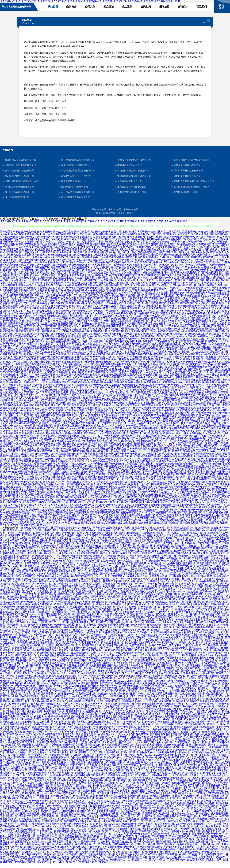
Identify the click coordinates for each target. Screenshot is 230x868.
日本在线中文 (66, 652)
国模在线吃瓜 (187, 573)
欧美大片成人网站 (117, 543)
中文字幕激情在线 (194, 397)
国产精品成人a (45, 683)
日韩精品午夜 (29, 387)
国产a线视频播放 (119, 491)
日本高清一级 (155, 772)
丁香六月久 (139, 596)
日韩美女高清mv (25, 290)
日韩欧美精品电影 (34, 338)
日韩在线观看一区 (219, 609)
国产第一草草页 (167, 282)
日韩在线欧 (24, 563)
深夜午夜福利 (49, 844)
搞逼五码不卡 (57, 808)
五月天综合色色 (164, 389)
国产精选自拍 (217, 377)
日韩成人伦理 (81, 851)
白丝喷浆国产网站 (213, 443)
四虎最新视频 (43, 254)
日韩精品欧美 (107, 731)
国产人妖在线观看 (191, 395)
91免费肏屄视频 (31, 772)
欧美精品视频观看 (187, 849)
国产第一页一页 (115, 484)
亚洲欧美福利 (191, 387)
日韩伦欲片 (67, 742)
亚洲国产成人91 (186, 586)
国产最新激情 (220, 392)
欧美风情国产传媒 (54, 716)
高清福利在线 (113, 576)
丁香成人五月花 (138, 782)
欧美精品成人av (137, 609)
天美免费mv (206, 566)
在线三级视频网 (51, 369)
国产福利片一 (201, 269)
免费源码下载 (34, 859)
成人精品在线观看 (42, 706)
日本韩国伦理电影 (162, 239)
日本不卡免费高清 (136, 397)
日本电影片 (43, 788)
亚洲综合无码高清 (24, 433)
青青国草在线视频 (161, 323)
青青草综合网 (192, 425)
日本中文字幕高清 (151, 410)
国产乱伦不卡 (50, 622)
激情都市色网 (34, 244)
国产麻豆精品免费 (29, 423)
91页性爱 (197, 839)
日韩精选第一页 (46, 617)
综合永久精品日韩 (173, 428)
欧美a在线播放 (186, 310)
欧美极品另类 (36, 693)
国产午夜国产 (29, 662)
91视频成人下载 (163, 356)
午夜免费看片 (212, 397)
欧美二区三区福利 (42, 412)
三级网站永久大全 (165, 571)
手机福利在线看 (9, 282)
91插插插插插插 (125, 642)
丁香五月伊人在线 (137, 400)
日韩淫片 (34, 543)
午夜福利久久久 (63, 734)
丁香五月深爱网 (189, 303)
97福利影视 (155, 568)
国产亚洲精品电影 (42, 336)
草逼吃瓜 (44, 604)
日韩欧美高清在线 (77, 808)
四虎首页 (129, 622)
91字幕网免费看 (128, 280)
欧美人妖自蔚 (29, 461)
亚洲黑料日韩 (32, 688)
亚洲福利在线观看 (19, 458)
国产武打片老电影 (132, 481)
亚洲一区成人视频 (157, 397)
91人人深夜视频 (109, 634)
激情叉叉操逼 (135, 241)
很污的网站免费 (49, 417)
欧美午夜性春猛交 (164, 420)
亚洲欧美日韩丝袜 (20, 734)
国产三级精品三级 (187, 244)
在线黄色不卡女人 (168, 823)
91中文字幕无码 (216, 798)
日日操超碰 (176, 581)
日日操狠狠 (82, 752)
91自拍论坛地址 (203, 252)
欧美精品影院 (105, 257)
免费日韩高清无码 (62, 601)
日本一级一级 (58, 731)
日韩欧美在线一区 (91, 438)
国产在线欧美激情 (29, 252)
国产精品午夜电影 (199, 287)
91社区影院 (42, 624)
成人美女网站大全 (45, 262)
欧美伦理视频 (8, 456)
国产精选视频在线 (86, 652)
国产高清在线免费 (82, 366)
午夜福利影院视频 (165, 244)
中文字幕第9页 (155, 430)
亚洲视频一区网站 (160, 788)
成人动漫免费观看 (44, 821)
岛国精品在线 (69, 333)
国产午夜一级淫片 (107, 545)
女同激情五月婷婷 (206, 846)
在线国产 (114, 553)
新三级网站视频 (9, 395)
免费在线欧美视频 (42, 560)
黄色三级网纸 (217, 573)
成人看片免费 (34, 716)
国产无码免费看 (86, 494)
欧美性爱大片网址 (156, 701)
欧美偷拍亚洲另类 (25, 736)
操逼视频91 (181, 785)
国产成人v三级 (199, 359)
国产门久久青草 (38, 397)
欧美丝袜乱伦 (206, 484)
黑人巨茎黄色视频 (58, 397)
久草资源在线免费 (139, 599)
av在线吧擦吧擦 (27, 298)
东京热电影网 (148, 458)
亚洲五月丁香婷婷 (112, 726)
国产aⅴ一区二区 (75, 275)
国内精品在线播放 (140, 323)
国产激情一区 (160, 816)
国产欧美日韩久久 (129, 563)
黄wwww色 (28, 624)
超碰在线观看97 (95, 780)
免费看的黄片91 (158, 581)
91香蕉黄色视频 (65, 241)
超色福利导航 (61, 377)
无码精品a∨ (142, 721)
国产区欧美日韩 (211, 456)
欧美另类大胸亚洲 (77, 407)
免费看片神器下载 (191, 767)
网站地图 (182, 226)
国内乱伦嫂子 (183, 275)
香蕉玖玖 (85, 744)
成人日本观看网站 (11, 540)
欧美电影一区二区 (71, 711)
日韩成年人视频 (189, 343)
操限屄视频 (171, 721)
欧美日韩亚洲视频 (196, 290)
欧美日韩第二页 (68, 300)
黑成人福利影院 (17, 374)
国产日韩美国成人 (169, 354)
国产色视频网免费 (19, 295)
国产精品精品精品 (193, 292)
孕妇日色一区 (111, 415)
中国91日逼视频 (47, 619)
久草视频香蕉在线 (36, 762)
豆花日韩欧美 (104, 650)
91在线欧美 (194, 782)
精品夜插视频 (13, 491)
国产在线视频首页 (155, 793)
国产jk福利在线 (139, 346)
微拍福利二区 (161, 267)
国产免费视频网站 (184, 298)
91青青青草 (144, 816)
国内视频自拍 (201, 471)
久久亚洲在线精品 (44, 341)
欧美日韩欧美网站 (140, 453)
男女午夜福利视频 (95, 377)
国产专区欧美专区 (101, 772)
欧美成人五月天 (86, 502)
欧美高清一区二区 (121, 463)
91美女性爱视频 (106, 372)
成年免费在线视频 (162, 555)
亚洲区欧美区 (206, 714)
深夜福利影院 (103, 486)
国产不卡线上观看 (19, 410)
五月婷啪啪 (92, 765)
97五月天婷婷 (69, 678)
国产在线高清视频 (84, 236)
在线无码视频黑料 (20, 714)
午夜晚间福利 (183, 486)
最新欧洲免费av (59, 466)
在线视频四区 (42, 272)
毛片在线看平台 (96, 269)
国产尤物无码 (107, 833)
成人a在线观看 (81, 583)
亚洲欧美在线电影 (111, 826)
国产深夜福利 (93, 749)
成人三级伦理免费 (141, 287)
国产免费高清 (74, 410)
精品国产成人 (70, 647)
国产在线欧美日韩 (158, 417)
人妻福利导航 (125, 326)
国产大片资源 (103, 417)
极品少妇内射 (208, 300)
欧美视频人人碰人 (203, 588)
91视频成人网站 (199, 338)
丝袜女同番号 (137, 236)
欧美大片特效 (185, 571)
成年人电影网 (95, 259)
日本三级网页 (153, 471)
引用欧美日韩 (153, 627)
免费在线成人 (21, 269)
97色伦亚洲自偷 (43, 724)
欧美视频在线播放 (88, 685)
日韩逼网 (33, 629)
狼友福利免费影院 (105, 267)
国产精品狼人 (146, 451)
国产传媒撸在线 (128, 264)
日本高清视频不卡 (53, 739)
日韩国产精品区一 (172, 655)
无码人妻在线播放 (137, 417)
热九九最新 (53, 711)
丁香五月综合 (116, 466)
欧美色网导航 (64, 849)
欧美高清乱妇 (135, 379)
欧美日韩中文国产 (206, 384)
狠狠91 (129, 693)
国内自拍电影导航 (101, 583)
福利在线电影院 (75, 499)
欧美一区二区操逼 (72, 338)
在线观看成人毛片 (169, 767)
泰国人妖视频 (118, 767)
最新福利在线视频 (116, 241)
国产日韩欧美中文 (198, 382)
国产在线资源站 (84, 430)
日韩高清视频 (185, 471)
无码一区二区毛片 (23, 571)
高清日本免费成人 (115, 581)
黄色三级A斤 (128, 821)
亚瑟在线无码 (135, 486)
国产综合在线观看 (144, 624)
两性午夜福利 (144, 685)
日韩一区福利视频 (179, 841)
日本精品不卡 (50, 349)
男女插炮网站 (52, 305)
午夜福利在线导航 (47, 839)
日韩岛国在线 (61, 379)
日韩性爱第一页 (58, 545)
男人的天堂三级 (54, 277)
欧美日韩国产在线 (207, 568)
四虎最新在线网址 (126, 775)
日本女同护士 (21, 277)
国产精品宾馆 (69, 813)
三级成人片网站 (41, 637)
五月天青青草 (20, 770)
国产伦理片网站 (172, 670)
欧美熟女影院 (90, 264)
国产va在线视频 (140, 372)
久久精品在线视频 (70, 823)
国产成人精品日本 (29, 752)
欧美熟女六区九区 (179, 491)
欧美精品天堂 (42, 433)
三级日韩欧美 (88, 247)
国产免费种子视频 (21, 356)
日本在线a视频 (190, 566)
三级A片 (59, 744)
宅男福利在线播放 (211, 721)
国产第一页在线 (176, 333)
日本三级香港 (17, 576)
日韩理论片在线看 (195, 851)
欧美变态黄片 (45, 377)
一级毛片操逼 (42, 499)
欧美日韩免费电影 (177, 374)
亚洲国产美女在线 (84, 828)
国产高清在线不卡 (40, 361)
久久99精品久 (162, 795)
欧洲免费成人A (67, 392)
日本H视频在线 (58, 614)
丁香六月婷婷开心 (118, 714)
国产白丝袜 (7, 744)
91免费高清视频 (138, 341)
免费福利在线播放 (213, 259)
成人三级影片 (142, 696)
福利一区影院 (84, 540)
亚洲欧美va (197, 688)
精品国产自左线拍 (47, 298)
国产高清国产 (37, 775)
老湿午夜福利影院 (201, 466)
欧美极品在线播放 (170, 395)
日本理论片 (144, 731)
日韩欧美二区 (63, 453)
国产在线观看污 (128, 310)
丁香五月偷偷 (62, 833)
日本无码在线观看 (181, 609)
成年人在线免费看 (26, 351)
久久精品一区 (166, 614)
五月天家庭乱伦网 (189, 772)
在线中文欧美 (103, 423)
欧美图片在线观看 (175, 285)
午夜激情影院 (16, 438)
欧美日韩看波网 (156, 803)
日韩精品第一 (94, 754)
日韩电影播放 (29, 532)
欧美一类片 (93, 826)
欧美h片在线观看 (149, 395)
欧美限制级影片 (52, 685)
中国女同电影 (45, 691)
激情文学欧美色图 (218, 280)
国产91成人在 (33, 739)
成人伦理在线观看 (130, 818)
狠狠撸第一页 (218, 790)
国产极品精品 (180, 453)
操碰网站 (203, 693)
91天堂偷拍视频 (33, 346)
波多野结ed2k (148, 647)
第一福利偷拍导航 (133, 844)
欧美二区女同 (183, 466)
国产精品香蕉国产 (143, 461)
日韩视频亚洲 (107, 782)
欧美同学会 (137, 670)
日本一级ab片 (174, 862)
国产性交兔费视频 (112, 438)
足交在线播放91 (15, 257)
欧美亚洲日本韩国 (113, 591)
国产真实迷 (107, 688)
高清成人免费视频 (156, 313)
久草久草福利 (54, 588)
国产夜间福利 (24, 537)
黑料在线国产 (28, 803)
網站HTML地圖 (130, 214)
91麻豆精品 (42, 680)
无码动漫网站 (99, 601)
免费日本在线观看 (152, 708)
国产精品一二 (111, 354)
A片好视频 (127, 729)
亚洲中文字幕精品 (40, 310)
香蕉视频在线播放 (123, 831)
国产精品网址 (100, 392)
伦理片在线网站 (160, 502)
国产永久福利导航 (176, 685)
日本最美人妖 (46, 372)
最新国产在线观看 (138, 805)
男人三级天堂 (58, 410)
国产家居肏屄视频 (169, 369)
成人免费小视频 (146, 688)
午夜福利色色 (116, 262)
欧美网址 (22, 693)
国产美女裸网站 (27, 443)
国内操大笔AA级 (192, 259)
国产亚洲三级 (54, 782)
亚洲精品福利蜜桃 (182, 361)
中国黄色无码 (197, 752)
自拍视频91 (123, 833)
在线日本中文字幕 (179, 558)
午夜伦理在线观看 (21, 336)
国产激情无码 (142, 693)
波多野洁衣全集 (114, 851)
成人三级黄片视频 (116, 805)
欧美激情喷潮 (66, 417)
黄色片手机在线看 (122, 461)
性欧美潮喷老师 (50, 550)
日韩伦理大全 (45, 491)
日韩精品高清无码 (24, 471)
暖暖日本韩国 (47, 673)
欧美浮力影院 (157, 862)
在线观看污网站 (199, 535)
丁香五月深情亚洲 (40, 828)
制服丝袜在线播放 (111, 841)
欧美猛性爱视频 (143, 540)
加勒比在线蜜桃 (186, 854)
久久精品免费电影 (110, 711)
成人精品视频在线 (206, 407)
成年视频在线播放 (172, 691)
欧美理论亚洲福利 (87, 698)
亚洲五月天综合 (73, 244)
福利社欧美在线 (96, 484)
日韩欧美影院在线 (61, 696)
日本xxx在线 (58, 563)
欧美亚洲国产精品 (48, 435)
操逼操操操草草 (173, 469)
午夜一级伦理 (137, 765)
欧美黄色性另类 (27, 282)
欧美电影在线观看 (180, 640)
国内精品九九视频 (219, 854)
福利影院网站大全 (126, 369)
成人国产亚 (79, 619)
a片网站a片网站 (199, 502)
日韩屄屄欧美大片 (167, 647)
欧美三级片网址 (164, 548)
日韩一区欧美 (154, 673)
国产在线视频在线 (184, 433)
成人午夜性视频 (181, 451)
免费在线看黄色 (194, 315)
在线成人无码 (50, 831)
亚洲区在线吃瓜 (19, 828)
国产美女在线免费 (23, 341)
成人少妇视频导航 (103, 272)
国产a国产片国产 (187, 448)
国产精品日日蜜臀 (43, 698)
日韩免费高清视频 (15, 757)
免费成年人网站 (135, 716)
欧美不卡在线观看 (182, 795)
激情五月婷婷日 (132, 438)
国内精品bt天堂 (112, 277)
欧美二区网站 (205, 448)
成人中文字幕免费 (129, 395)
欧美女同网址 (155, 443)
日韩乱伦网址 (162, 821)
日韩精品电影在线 (190, 379)
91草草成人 (61, 706)
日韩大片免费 (160, 839)
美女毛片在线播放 (25, 691)
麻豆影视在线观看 (72, 451)
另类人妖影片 (62, 476)
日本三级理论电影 (58, 474)
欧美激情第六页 (173, 481)
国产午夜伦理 (8, 292)
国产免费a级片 (144, 719)
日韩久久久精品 (10, 573)
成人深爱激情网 (183, 627)
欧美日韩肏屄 (217, 471)
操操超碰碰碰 (108, 331)
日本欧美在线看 (220, 785)
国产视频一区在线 (125, 412)
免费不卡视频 (156, 341)
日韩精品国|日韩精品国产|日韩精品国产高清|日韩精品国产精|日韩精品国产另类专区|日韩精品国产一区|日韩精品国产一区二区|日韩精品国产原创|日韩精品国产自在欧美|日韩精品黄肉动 (114, 506)
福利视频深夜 (140, 813)
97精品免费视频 (118, 300)
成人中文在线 (24, 767)
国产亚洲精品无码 (153, 259)
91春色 (147, 606)
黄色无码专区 (90, 719)
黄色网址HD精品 (211, 354)
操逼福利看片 (56, 295)
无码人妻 (15, 553)
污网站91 (59, 811)
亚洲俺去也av (105, 632)
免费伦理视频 (84, 724)
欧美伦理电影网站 (85, 290)
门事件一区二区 (93, 321)
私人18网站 (157, 599)
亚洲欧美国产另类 (126, 724)
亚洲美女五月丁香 (201, 617)
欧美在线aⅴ (166, 711)
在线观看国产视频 (100, 341)
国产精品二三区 (17, 244)
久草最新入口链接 (87, 395)
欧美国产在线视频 (10, 364)
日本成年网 (45, 566)
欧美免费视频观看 (123, 719)
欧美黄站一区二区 (61, 800)
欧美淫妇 (142, 788)
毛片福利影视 (32, 300)
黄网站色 (147, 752)
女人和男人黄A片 (31, 384)
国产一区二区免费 (157, 777)
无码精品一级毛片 (208, 308)
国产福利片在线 (70, 550)
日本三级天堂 (34, 389)
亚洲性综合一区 (49, 423)
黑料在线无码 (108, 369)
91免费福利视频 (88, 298)
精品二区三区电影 (46, 583)
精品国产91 (129, 757)
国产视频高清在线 (74, 591)
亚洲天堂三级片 (99, 361)
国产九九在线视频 (23, 685)
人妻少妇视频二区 (208, 550)
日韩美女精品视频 (47, 364)
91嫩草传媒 (109, 637)
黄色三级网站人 (190, 402)
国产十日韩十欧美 (93, 560)
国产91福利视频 (70, 369)
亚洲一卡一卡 (86, 775)
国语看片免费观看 (149, 479)
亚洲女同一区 (113, 624)
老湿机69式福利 (66, 660)
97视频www (33, 849)
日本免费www (217, 629)
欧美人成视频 (135, 387)
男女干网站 (131, 660)
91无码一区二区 (21, 668)
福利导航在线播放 (66, 494)
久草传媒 (9, 680)
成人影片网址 (34, 440)
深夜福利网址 (74, 716)
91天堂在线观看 (215, 463)
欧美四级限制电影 (50, 632)
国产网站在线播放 (21, 318)
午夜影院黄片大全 (113, 754)
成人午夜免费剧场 (84, 609)
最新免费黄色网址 (176, 476)
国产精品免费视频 (126, 497)
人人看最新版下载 (212, 780)
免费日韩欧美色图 (191, 254)
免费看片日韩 (115, 479)
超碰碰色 (29, 851)
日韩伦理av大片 (27, 619)
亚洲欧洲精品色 (80, 359)
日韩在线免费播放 (185, 326)
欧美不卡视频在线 (187, 668)
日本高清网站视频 (101, 721)
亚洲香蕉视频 (201, 461)
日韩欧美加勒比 (138, 491)
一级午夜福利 (162, 338)
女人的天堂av (168, 790)
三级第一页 (92, 634)
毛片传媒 (217, 775)
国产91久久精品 (27, 331)
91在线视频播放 (216, 440)
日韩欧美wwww (16, 739)
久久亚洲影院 (61, 469)
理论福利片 (115, 859)
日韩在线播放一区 (68, 298)
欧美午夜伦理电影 (25, 841)
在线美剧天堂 (222, 366)
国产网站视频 (186, 846)
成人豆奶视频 (71, 655)
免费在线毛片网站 (74, 295)
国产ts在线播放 (189, 308)
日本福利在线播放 (165, 662)
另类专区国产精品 (64, 491)
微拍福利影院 (16, 338)
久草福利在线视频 (123, 489)
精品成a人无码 (87, 632)
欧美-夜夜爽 (97, 800)
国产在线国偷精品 (64, 290)
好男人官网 (91, 770)
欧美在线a (170, 726)
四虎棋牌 (112, 611)
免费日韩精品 (222, 389)
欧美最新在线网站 (148, 573)
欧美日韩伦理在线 (103, 364)
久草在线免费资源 (177, 754)
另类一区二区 (49, 752)
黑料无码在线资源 (193, 481)
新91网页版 (7, 867)
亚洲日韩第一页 (122, 785)
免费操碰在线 (90, 285)
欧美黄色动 (219, 558)
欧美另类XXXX (67, 844)
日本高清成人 (103, 494)
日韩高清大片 (42, 275)
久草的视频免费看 (37, 323)
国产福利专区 (103, 236)
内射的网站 (75, 706)
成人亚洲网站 (222, 588)
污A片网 (140, 729)
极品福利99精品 (217, 359)
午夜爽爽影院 (135, 303)
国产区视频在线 (166, 412)
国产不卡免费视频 (22, 489)
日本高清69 (67, 693)
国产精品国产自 (176, 474)
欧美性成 (82, 714)
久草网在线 (26, 821)
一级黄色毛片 (145, 497)
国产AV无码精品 (29, 372)
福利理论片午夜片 (166, 331)
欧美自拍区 (97, 752)
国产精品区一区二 (10, 384)
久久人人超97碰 (27, 742)
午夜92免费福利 (83, 364)
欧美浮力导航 (71, 588)
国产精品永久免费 (84, 292)
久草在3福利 (191, 708)
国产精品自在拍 (200, 757)
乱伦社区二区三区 (154, 811)
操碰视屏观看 (215, 486)
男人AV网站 (110, 563)
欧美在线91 (118, 790)
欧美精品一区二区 (120, 864)
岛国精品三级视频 (212, 333)
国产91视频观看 (25, 272)
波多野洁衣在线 (166, 757)
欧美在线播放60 (75, 634)
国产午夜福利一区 (26, 267)
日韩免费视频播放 (97, 670)
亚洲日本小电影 (135, 790)
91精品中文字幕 (115, 474)
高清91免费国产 (173, 456)
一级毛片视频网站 (40, 481)
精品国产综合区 (142, 366)
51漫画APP (14, 566)
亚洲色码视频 (218, 310)
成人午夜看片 (29, 364)
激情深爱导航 (172, 249)
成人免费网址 (50, 374)
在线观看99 (129, 759)
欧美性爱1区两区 (105, 412)
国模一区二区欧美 (156, 374)
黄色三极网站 (58, 280)
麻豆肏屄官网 (217, 338)
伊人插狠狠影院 (191, 670)
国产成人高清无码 (40, 665)
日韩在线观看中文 (12, 708)
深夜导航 (93, 614)
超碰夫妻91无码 (173, 241)
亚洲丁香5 (173, 793)
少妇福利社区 (59, 785)
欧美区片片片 (69, 578)
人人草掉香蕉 (160, 425)
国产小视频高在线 (129, 823)
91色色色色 (188, 818)
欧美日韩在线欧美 (117, 387)
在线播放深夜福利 (172, 484)
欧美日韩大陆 (100, 262)
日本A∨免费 (205, 581)
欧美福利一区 (145, 637)
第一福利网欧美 (143, 318)
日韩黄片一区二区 (64, 430)
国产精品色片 (127, 440)
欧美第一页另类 (17, 349)
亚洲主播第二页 (193, 691)
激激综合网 (64, 619)
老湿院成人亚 (74, 356)
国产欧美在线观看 (40, 410)
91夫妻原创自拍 (165, 298)
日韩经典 (19, 762)
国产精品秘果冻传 (23, 808)
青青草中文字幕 (149, 354)
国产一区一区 (16, 448)
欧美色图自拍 (16, 239)
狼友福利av (40, 721)
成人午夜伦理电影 (95, 295)
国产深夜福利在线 (83, 543)
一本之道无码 (77, 400)
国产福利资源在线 (66, 239)
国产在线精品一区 (195, 833)
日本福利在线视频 (207, 586)
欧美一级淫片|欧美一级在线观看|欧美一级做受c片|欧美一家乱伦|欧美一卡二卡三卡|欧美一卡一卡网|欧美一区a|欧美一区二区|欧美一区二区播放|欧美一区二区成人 (90, 504)
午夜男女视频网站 (220, 461)
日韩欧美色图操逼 (165, 252)
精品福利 (182, 759)
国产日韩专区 (89, 816)
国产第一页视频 (94, 415)
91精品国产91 (115, 793)
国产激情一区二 (61, 402)
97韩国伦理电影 (102, 849)
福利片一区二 (37, 795)
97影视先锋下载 (19, 795)
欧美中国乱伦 (199, 762)
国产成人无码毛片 (143, 548)
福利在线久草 (90, 782)
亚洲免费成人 (9, 742)
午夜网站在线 (11, 254)
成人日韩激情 (116, 407)
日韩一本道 (58, 867)
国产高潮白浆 (169, 499)
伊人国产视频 (45, 456)
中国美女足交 (211, 305)
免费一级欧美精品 (63, 267)
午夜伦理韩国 (128, 550)
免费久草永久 (138, 374)
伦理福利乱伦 (12, 624)
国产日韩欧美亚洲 (77, 458)
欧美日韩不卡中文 (37, 405)
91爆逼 (105, 619)
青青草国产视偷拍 (194, 346)
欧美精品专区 (220, 765)
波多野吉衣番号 (80, 361)
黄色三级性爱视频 (161, 453)
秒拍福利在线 (193, 417)
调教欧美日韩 (8, 412)
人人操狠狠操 (177, 777)
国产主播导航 (203, 282)
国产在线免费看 (14, 688)
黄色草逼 (133, 691)
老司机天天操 (132, 458)
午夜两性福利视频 (77, 680)
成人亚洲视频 (194, 333)
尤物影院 (54, 813)
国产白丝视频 (38, 321)
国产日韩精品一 (202, 765)
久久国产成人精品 (138, 780)
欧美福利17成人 (184, 377)
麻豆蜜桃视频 (48, 366)
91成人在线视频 (30, 573)
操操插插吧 (111, 708)
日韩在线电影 (116, 808)
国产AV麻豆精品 (220, 770)
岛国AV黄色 (220, 813)
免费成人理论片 (122, 532)
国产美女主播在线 (119, 313)
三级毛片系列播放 (114, 537)
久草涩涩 (98, 678)
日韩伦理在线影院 (24, 400)
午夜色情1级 (121, 650)
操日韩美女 (156, 721)
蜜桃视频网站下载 (98, 407)
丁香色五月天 (130, 338)
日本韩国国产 (194, 683)
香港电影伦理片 (33, 247)
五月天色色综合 (208, 303)
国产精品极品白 (120, 443)
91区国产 (178, 833)
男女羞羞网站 (203, 540)
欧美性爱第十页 (170, 300)
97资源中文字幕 (43, 471)
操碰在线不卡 (176, 425)
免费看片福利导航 (132, 811)
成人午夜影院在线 (158, 698)
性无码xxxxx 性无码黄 (44, 846)
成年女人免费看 (38, 295)
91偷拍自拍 (162, 657)
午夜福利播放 (94, 537)
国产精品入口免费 (20, 731)
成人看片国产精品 (93, 451)
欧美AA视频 (125, 566)
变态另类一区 (17, 859)
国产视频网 (141, 578)
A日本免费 (95, 836)
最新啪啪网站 (188, 696)
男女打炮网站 (99, 479)
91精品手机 (183, 757)
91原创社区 (98, 599)
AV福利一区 (105, 652)
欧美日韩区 (159, 563)
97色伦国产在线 (141, 502)
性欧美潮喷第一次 (153, 726)
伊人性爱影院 (212, 652)
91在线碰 (189, 836)
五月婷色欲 (70, 795)
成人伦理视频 (199, 415)
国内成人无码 (53, 338)
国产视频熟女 (63, 606)
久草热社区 (192, 701)
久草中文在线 (34, 349)
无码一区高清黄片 (45, 571)
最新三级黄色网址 (198, 576)
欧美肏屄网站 (146, 338)
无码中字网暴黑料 (184, 389)
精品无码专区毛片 (37, 650)
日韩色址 (132, 619)
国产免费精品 (36, 780)
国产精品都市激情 (170, 303)
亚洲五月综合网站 (101, 420)
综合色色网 (38, 588)
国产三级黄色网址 (48, 461)
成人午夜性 (24, 678)
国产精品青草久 (97, 788)
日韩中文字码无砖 (89, 331)
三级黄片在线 (199, 675)
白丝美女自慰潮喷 (50, 328)
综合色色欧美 (132, 466)
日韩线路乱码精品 (153, 537)
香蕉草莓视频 (153, 670)
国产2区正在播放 (158, 346)
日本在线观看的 (218, 583)
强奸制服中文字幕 (20, 729)
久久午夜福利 (172, 254)
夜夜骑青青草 (168, 479)
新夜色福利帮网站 (109, 770)
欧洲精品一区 (26, 499)
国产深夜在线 (66, 364)
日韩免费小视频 (110, 647)
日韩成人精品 (21, 361)
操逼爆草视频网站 (191, 553)
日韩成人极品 (166, 433)
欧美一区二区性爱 (170, 818)
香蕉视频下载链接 (26, 249)
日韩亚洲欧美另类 (87, 854)
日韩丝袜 (38, 537)
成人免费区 (180, 604)
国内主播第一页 (221, 466)
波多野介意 (48, 849)
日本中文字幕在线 (49, 742)
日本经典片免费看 (135, 262)
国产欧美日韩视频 (77, 484)
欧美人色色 (162, 747)
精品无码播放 (34, 374)
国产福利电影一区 (45, 241)
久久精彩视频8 (179, 489)
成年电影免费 (29, 236)
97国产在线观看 (181, 323)
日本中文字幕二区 (148, 282)
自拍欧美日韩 (105, 305)
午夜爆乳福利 (211, 650)
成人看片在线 (103, 502)
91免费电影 (203, 532)
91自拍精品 (74, 762)
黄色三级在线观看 (13, 346)
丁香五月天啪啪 (128, 244)
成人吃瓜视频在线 (94, 701)
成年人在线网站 (169, 321)
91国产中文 (194, 604)
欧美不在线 (40, 823)
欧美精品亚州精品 (69, 257)
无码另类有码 (151, 377)
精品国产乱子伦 (53, 558)
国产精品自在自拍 (101, 461)
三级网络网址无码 (70, 816)
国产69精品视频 (160, 349)
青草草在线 (139, 734)
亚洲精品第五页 (172, 826)
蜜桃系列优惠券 (216, 833)
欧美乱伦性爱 (120, 555)
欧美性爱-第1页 (120, 236)
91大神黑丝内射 (188, 277)
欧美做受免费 (214, 606)
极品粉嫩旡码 (49, 818)
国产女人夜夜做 (154, 588)
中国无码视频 (214, 341)
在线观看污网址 (215, 400)
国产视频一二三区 (29, 392)
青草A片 (54, 650)
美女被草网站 (211, 811)
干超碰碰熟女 (127, 349)
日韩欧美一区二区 (33, 856)
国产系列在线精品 (66, 502)
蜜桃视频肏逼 (209, 772)
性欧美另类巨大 (149, 859)
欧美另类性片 (217, 287)
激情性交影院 (89, 305)
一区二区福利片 (43, 400)
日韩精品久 (203, 818)
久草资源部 (134, 856)
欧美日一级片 (153, 729)
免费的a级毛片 (130, 389)
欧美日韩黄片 (95, 354)
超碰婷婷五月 (101, 303)
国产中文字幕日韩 (158, 491)
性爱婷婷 (82, 736)
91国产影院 (191, 563)
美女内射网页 (151, 379)
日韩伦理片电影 (30, 417)
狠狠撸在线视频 (168, 405)
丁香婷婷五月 (178, 247)
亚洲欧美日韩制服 (37, 627)
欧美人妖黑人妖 (33, 486)
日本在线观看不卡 (90, 349)
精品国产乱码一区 (21, 407)
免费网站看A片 (99, 336)
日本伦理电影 (77, 377)
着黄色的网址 (148, 448)
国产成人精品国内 (172, 836)
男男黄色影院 (143, 652)
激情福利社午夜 (134, 254)
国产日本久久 (210, 395)
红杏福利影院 (132, 448)
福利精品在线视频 (57, 321)
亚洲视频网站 (32, 425)
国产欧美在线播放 (34, 333)
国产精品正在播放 (70, 841)
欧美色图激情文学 (40, 785)
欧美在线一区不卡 (87, 596)
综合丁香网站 (82, 241)
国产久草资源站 (91, 338)
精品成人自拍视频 (148, 586)
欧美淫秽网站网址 (10, 417)
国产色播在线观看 (123, 721)
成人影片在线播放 (77, 448)
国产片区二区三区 (198, 453)
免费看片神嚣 (111, 280)
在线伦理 (23, 754)
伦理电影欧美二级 (15, 716)
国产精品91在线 (20, 308)
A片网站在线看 (52, 719)
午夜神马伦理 (20, 550)
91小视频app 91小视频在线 (170, 583)
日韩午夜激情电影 (160, 489)
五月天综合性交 (192, 650)
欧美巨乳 (220, 614)
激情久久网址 (106, 333)
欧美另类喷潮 (84, 856)
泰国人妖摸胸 (88, 423)
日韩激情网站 (190, 262)
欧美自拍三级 (130, 655)
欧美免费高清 (68, 532)
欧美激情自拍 (29, 606)
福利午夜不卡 (194, 811)
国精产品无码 (106, 854)
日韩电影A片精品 (202, 640)
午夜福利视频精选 (145, 668)
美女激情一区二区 (219, 382)
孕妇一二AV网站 (145, 617)
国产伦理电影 (194, 578)
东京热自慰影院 (171, 392)
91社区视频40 (17, 634)
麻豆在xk (151, 762)
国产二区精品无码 (69, 423)
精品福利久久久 (205, 326)
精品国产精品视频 (75, 826)
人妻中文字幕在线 (101, 657)
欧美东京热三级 (175, 336)
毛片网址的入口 (66, 790)
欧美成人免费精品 (42, 609)
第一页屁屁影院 (188, 714)
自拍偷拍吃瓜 (129, 614)
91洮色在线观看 (110, 440)
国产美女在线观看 (119, 670)
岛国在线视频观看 (17, 614)
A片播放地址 (14, 642)
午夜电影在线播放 (197, 318)
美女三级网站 (82, 461)
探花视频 (195, 619)
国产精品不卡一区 (47, 841)
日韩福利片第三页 (109, 264)
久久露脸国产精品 (216, 560)
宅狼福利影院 (21, 354)
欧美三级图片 (48, 239)
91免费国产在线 (165, 466)
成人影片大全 (138, 333)
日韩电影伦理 (171, 277)
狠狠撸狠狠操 (61, 471)
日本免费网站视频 (207, 412)
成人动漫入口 (29, 453)
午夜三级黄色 (204, 494)
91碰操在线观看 (77, 767)
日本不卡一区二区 (99, 402)
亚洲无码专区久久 (95, 397)
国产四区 (177, 724)
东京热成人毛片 (26, 645)
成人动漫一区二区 (137, 535)
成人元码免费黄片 (185, 497)
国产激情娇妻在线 (115, 560)
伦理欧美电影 (197, 257)
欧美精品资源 (58, 458)
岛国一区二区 (210, 767)
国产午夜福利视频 (111, 338)
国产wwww (56, 591)
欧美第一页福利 (120, 456)
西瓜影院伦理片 (168, 310)
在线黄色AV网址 (134, 793)
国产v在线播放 (138, 443)
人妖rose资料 (57, 624)
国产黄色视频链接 (182, 808)
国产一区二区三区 (180, 816)
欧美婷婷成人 (36, 793)
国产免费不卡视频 (88, 435)
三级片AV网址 (157, 864)
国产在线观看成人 (161, 463)
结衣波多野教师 (41, 668)
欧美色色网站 (133, 601)
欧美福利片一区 (68, 435)
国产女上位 (11, 640)
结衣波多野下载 (72, 798)
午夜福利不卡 (71, 558)
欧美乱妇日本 (212, 446)
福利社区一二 (16, 420)
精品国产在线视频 (82, 581)
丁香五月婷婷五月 (162, 731)
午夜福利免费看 (24, 765)
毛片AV (60, 780)
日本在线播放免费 (202, 816)
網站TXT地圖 (114, 214)
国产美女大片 (70, 642)
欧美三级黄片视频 (34, 655)
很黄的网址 (46, 629)
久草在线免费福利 (47, 747)
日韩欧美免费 (93, 573)
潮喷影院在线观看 (206, 298)
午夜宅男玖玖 (79, 777)
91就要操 (62, 617)
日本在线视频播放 (52, 826)
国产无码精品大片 (210, 543)
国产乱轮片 (6, 762)
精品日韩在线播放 (56, 701)
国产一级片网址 (118, 742)
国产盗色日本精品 (54, 634)
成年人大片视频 (216, 729)
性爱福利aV (106, 867)
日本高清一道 (103, 555)
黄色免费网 (107, 662)
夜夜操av (209, 537)
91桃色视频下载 (149, 295)
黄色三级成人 (167, 377)
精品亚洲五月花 (67, 282)
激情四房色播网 (195, 285)
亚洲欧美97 (16, 655)
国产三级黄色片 (120, 341)
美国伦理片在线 (79, 402)
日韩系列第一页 (62, 318)
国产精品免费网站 (190, 354)
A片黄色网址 (101, 864)
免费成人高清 (147, 389)
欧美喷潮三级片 (181, 762)
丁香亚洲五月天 (97, 793)
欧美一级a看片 (131, 826)
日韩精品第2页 (126, 446)
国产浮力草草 (108, 578)
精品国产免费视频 (15, 627)
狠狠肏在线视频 (112, 668)
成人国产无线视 (163, 451)
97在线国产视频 (72, 782)
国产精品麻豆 (145, 662)
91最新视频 (202, 622)
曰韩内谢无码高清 (189, 721)
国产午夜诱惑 (98, 474)
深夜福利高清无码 (113, 777)
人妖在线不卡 (159, 446)
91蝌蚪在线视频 (20, 310)
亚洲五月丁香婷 (190, 793)
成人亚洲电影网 (78, 594)
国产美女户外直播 (206, 433)
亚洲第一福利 (44, 811)
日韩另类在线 (104, 428)
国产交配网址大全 (146, 412)
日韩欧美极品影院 (190, 300)
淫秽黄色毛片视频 (37, 594)
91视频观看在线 (146, 757)
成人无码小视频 (216, 851)
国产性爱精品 (135, 560)
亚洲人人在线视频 (192, 438)
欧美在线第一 (216, 318)
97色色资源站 (146, 611)
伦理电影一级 (25, 476)
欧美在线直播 (34, 634)
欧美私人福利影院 (65, 372)
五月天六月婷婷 (110, 349)
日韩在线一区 (135, 249)
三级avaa (220, 632)
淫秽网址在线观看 (181, 719)
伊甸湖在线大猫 (194, 336)
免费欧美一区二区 (28, 673)
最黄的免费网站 (108, 816)
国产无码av (92, 604)
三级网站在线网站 (82, 759)
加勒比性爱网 (199, 275)
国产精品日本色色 (130, 545)
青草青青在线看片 (101, 571)
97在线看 (24, 611)
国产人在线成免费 (100, 463)
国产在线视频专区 (86, 428)
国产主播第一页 (30, 328)
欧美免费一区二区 (185, 744)
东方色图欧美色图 (116, 379)
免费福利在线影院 (154, 254)
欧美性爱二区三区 (113, 617)
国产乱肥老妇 (176, 346)
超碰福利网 (11, 821)
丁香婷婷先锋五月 (141, 247)
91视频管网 (11, 619)
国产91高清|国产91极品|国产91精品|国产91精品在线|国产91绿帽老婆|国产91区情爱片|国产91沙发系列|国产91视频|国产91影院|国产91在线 (108, 522)
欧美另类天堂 (99, 476)
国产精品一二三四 (24, 262)
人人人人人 (123, 739)
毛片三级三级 (199, 356)
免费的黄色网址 (163, 752)
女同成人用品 (90, 310)
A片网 (77, 729)
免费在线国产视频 (66, 262)
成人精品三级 (92, 566)
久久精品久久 (175, 397)
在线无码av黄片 (196, 864)
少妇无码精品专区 (109, 629)
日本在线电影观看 (45, 581)
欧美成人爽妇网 (63, 609)
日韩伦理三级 (160, 841)
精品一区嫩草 (143, 440)
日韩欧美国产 (217, 680)
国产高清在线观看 (142, 328)
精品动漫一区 (90, 287)
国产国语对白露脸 (149, 660)
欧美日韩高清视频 (153, 249)
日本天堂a (185, 588)
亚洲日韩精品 (132, 594)
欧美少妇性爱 (50, 486)
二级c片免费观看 (205, 545)
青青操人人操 (167, 586)
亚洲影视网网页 (58, 594)
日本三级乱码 (118, 619)
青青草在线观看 (183, 731)
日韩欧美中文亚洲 (15, 818)
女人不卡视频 (77, 433)
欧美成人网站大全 (137, 581)
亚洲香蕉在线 (95, 481)
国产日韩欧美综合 (23, 724)
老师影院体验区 (203, 828)
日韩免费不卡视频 (204, 627)
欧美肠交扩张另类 (11, 831)
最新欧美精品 (13, 387)
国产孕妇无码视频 (88, 844)
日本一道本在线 (122, 571)
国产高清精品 (26, 359)
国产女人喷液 (188, 392)
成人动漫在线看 (49, 300)
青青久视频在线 (127, 816)
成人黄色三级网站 (82, 318)
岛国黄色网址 (117, 254)
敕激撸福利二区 (162, 328)
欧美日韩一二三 (9, 252)
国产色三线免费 (173, 259)
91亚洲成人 (58, 788)
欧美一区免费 (29, 377)
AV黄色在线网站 (170, 566)
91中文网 (202, 854)
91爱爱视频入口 (106, 425)
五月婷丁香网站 (99, 466)
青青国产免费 (45, 645)
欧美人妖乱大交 (105, 828)
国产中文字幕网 (108, 382)
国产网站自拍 (99, 627)
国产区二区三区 (186, 282)
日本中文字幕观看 (10, 453)
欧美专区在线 (162, 280)
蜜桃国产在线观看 (40, 269)
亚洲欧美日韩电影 (84, 412)
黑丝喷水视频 (159, 742)
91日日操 (215, 693)
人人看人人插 (88, 486)
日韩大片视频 (37, 754)
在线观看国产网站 (173, 443)
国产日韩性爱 (153, 300)
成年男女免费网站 (219, 453)
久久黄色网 (63, 571)
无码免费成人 (17, 813)
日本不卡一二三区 (17, 805)
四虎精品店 (65, 543)
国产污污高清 (95, 469)
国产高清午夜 (218, 491)
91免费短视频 (111, 550)
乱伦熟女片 (93, 619)
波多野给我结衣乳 (201, 813)
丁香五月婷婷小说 (29, 395)
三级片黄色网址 (107, 326)
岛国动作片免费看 (73, 749)
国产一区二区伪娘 (158, 400)
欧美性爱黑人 (179, 318)
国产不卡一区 (53, 333)
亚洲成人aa (8, 591)
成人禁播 (197, 698)
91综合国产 (45, 553)
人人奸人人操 (153, 484)
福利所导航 (143, 634)
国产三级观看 (19, 405)
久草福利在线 (146, 619)
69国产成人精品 (68, 839)
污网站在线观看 (83, 849)
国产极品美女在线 (16, 389)
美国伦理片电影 (109, 558)
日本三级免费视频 (204, 731)
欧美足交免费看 (109, 818)
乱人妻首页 (24, 560)
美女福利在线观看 (104, 548)
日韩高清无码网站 (170, 591)
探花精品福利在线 (158, 640)
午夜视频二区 (97, 611)
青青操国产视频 (139, 862)
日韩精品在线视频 (217, 474)
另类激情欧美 (70, 632)
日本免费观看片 (203, 571)
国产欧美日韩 (169, 471)
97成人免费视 (185, 594)
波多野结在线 (176, 372)
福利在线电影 (213, 257)
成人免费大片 (85, 346)
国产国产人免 (55, 675)
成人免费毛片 (101, 430)
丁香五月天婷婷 (155, 285)
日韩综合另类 (167, 275)
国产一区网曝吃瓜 (185, 548)
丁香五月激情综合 (185, 775)
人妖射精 (154, 833)
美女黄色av (99, 622)
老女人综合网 (175, 805)
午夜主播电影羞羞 (156, 292)
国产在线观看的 (115, 269)
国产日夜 (214, 749)
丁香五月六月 (26, 379)
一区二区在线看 (176, 290)
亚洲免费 (52, 652)
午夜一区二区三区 (108, 395)
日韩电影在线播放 (153, 469)
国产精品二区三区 (145, 331)
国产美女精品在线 (103, 351)
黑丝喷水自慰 (173, 599)
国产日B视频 (155, 642)
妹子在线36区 (149, 678)
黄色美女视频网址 (102, 744)
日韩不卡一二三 (213, 691)
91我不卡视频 (200, 609)
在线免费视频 (96, 594)
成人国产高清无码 (165, 759)
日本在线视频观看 (109, 821)
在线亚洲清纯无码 (147, 576)
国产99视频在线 (123, 305)
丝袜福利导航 (203, 497)
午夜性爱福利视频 (169, 343)
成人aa (208, 601)
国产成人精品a (128, 573)
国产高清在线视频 (142, 359)
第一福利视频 (84, 548)
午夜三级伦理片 (174, 537)
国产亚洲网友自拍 (199, 374)
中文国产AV (158, 693)
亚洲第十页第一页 (193, 241)
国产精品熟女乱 (29, 604)
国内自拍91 (52, 693)
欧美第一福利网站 (190, 430)
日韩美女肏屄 (31, 642)
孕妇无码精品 (139, 428)
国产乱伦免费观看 (13, 333)
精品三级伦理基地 (185, 407)
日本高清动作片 (209, 665)
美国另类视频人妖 (71, 328)
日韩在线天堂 (222, 295)
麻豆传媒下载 (111, 451)
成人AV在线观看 (184, 622)
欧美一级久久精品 (191, 716)
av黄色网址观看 (94, 433)
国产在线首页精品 (190, 369)
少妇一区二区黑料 (132, 277)
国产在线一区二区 (84, 267)
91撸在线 (191, 550)
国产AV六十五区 (204, 389)
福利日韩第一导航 (40, 458)
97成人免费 (127, 696)
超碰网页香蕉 (8, 315)
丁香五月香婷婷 (210, 724)
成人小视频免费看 (172, 844)
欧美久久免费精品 (105, 497)
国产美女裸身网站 (151, 798)
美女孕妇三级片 (28, 578)
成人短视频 (133, 767)
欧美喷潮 (74, 668)
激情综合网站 (47, 586)
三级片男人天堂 (118, 606)
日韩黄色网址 (116, 601)
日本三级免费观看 (65, 724)
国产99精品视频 (12, 461)
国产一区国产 (144, 706)
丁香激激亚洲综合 (144, 252)
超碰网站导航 (106, 287)
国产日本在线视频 (88, 326)
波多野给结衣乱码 (74, 675)
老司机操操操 (210, 254)
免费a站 (158, 683)
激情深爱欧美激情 (193, 364)
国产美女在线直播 (168, 665)
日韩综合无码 (122, 247)
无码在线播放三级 (42, 729)
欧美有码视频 (153, 364)
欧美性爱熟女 (189, 591)
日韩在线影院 (108, 586)
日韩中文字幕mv (131, 770)
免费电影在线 (177, 606)
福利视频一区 (175, 563)
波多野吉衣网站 (184, 269)
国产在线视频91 (68, 326)
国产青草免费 (196, 446)
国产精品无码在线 (214, 800)
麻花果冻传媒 (190, 236)
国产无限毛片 (222, 249)
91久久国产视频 (160, 272)
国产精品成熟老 (149, 415)
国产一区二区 (123, 854)
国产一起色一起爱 (90, 343)
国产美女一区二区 (41, 479)
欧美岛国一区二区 (212, 670)
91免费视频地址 (103, 856)
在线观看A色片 (156, 596)
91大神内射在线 (210, 379)
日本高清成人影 (16, 703)
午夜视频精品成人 (114, 471)
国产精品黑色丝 (38, 484)
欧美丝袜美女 (90, 823)
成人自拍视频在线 (151, 499)
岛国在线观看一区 (153, 481)
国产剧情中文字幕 (21, 698)
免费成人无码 (133, 680)
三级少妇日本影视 (199, 759)
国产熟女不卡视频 (86, 384)
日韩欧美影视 (96, 576)
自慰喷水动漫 (98, 379)
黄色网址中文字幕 (19, 397)
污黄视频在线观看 (201, 323)
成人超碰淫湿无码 (25, 836)
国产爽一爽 (153, 790)
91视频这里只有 (44, 290)
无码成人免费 (190, 484)
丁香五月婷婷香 (62, 456)
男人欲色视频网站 (121, 359)
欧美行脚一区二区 (47, 851)
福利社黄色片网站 (72, 264)
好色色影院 (85, 678)
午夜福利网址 (88, 535)
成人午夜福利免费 (151, 435)
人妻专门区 (66, 831)
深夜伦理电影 (206, 331)
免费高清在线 (29, 469)
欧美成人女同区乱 (49, 578)
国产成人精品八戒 (143, 583)
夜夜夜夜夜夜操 (212, 777)
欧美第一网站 (103, 292)
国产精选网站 (159, 440)
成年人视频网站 (112, 389)
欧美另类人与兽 (94, 708)
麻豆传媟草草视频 (21, 466)
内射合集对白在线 (214, 315)
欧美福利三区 (74, 563)
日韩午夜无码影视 (155, 476)
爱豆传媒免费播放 (219, 706)
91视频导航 (75, 617)
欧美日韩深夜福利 (40, 601)
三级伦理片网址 (164, 532)
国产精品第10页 (165, 269)
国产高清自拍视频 (152, 545)
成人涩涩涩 (175, 650)
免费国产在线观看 (167, 384)
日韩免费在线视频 (21, 259)
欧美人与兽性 (156, 494)
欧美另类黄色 (32, 420)
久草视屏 (24, 640)
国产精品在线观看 (49, 532)
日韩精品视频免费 (145, 351)
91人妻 (170, 693)
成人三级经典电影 (178, 440)
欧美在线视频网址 (40, 354)
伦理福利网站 (79, 315)
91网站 (58, 798)
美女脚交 (63, 770)
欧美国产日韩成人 (130, 558)
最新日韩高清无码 (10, 328)
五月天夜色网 (108, 736)
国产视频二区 (211, 489)
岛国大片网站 (174, 236)
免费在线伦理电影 (89, 586)
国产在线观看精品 (156, 474)
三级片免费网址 (61, 665)
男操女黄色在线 (107, 356)
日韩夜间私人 (213, 346)
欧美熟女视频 (210, 782)
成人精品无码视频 (75, 446)
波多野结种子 (222, 361)
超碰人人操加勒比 (214, 272)
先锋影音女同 (101, 491)
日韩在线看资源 (195, 606)
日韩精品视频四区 (146, 665)
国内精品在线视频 (116, 800)
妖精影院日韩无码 (34, 264)
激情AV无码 (209, 736)
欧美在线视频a (22, 479)
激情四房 (122, 782)
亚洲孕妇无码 (153, 262)
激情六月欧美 (180, 287)
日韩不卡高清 (37, 770)
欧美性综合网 (131, 479)
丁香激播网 (59, 566)
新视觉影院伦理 (49, 257)
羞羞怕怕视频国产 (161, 800)
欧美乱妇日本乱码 (11, 586)
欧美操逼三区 (90, 382)
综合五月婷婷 (74, 310)
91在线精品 (124, 736)
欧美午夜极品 (182, 359)
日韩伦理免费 (203, 836)
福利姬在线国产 (130, 647)
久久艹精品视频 (171, 410)
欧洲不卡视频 (161, 719)
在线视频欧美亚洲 (195, 474)
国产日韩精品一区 (146, 831)
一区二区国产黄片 (73, 708)
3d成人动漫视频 (52, 346)
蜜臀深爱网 (72, 744)
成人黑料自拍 (137, 402)
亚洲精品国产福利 (59, 759)
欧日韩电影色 (121, 364)
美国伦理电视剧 (80, 627)
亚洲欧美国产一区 (125, 662)
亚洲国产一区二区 (47, 736)
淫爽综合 (39, 782)
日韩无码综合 (134, 537)
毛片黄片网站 (94, 446)
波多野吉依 (199, 719)
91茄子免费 (202, 770)
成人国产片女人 (122, 734)
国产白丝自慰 (12, 662)
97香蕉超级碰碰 (187, 384)
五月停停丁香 (221, 601)
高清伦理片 (198, 831)
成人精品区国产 (215, 351)
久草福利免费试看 (91, 668)
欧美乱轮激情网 (105, 290)
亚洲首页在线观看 (190, 673)
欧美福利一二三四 (49, 662)
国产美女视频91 (73, 287)
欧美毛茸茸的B (127, 675)
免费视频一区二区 (211, 430)
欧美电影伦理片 (9, 864)
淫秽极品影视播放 (179, 423)
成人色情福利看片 (66, 555)
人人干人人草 (128, 788)
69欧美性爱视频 (71, 719)
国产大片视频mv (16, 305)
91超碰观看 (33, 818)
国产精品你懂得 (69, 650)
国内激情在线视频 (31, 369)
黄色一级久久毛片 (139, 543)
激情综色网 (11, 823)
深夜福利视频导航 (132, 259)
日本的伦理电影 (47, 599)
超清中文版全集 (103, 665)
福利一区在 (220, 594)
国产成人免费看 (200, 239)
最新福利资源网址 (174, 315)
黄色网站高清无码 (54, 859)
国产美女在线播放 (79, 474)
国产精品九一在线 (10, 369)
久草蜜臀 (15, 622)
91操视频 (51, 770)
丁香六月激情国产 (194, 372)
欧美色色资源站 (108, 823)
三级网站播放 (125, 578)
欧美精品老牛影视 (198, 706)
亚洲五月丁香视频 (195, 798)
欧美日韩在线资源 (34, 448)
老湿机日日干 (201, 377)
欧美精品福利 (45, 469)
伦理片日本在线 (62, 336)
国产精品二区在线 (161, 361)
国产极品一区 (29, 491)
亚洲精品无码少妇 (175, 680)
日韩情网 (178, 800)
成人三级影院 (104, 489)
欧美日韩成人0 (132, 726)
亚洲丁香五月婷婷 (69, 846)
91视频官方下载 (52, 247)
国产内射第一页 (90, 818)
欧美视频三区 (164, 351)
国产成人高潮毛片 (37, 757)
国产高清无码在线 (174, 341)
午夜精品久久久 (194, 537)
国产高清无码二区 (30, 864)
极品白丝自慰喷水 (211, 469)
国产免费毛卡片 (98, 680)
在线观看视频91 (66, 540)
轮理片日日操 (79, 833)
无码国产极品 (150, 711)
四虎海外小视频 (49, 816)
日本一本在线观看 (58, 323)
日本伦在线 (141, 703)
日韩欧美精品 (211, 364)
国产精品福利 (47, 790)
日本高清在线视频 (82, 456)
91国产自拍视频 (141, 463)
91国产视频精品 (102, 249)
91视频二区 (69, 685)
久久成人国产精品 (89, 369)
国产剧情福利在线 (74, 277)
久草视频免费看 (91, 841)
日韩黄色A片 (166, 744)
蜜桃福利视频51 (181, 356)
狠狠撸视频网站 (105, 239)
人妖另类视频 (77, 765)
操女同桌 (203, 823)
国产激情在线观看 (67, 673)
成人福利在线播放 (160, 703)
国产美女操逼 (64, 366)
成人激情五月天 (63, 645)
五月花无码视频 (213, 734)
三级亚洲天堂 (151, 566)
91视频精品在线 (41, 356)
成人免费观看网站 (190, 856)
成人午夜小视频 (122, 583)
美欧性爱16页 (30, 660)
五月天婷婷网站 (17, 287)
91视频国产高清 (83, 249)
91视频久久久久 (134, 754)
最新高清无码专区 (143, 571)
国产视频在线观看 (74, 415)
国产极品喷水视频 (195, 341)
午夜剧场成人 (99, 645)
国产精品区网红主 (196, 247)
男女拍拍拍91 (115, 660)
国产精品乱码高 (70, 440)
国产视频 (159, 685)
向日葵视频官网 (140, 739)
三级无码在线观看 (219, 675)
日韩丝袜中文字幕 (130, 410)
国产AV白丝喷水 (69, 747)
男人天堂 (120, 716)
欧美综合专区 (180, 652)
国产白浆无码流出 (151, 826)
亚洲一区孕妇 (163, 724)
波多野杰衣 (43, 867)
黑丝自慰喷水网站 (172, 387)
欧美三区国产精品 (20, 846)
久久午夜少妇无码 (103, 318)
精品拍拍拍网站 (189, 249)
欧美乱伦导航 (81, 800)
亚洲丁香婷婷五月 (58, 405)
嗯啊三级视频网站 (92, 762)
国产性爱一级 (103, 703)
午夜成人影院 (25, 833)
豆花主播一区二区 (119, 361)
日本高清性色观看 (63, 292)
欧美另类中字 (95, 405)
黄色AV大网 (103, 609)
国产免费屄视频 (9, 499)
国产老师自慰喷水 (44, 476)
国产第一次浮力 (209, 596)
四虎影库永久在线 (76, 811)
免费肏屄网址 (146, 280)
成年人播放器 (81, 640)
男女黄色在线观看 (11, 772)
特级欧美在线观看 (174, 749)
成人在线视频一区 (208, 262)
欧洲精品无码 (119, 417)
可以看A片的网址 (172, 262)
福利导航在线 (199, 486)
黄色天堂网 (177, 657)
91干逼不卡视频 (19, 545)
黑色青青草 (84, 599)
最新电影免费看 (46, 502)
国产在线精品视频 (186, 412)
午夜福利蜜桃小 (75, 780)
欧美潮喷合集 (137, 364)
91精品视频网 (151, 645)
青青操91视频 (208, 793)
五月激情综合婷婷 (86, 739)
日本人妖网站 (212, 285)
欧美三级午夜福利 (17, 665)
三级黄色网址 (82, 831)
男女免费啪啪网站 (207, 548)
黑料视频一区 (50, 772)
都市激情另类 (146, 747)
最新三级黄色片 (158, 578)
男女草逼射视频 (61, 777)
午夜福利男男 (206, 249)
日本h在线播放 (114, 594)
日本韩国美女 (172, 494)
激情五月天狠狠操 (157, 333)
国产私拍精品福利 (185, 532)
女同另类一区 (68, 384)
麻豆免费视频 (47, 660)
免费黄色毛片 (188, 435)
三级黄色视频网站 (90, 747)
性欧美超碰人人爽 (75, 553)
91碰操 (16, 599)
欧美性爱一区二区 (220, 499)
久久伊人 (194, 780)
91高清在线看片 (9, 298)
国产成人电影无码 (144, 846)
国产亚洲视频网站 (43, 430)
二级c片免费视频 (113, 433)
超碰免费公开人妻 (10, 469)
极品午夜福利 (217, 823)
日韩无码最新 (25, 657)
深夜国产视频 (112, 729)
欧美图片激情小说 (81, 476)
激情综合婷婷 (68, 395)
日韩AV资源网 (41, 767)
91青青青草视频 (171, 435)
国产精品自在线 (117, 476)
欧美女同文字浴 (20, 484)
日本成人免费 (49, 688)
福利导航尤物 (177, 400)
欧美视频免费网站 (82, 272)
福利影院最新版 (203, 594)
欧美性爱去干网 (163, 540)
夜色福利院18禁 (49, 392)
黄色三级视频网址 (24, 275)
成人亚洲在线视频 (86, 372)
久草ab (200, 601)
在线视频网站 (26, 241)
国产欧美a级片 (88, 257)
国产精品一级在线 (210, 428)
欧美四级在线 (145, 267)
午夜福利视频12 (41, 407)
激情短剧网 (173, 803)
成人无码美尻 (96, 757)
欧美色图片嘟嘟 (221, 451)
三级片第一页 (54, 775)
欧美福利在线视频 (204, 637)
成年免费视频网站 (79, 785)
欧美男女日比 (103, 443)
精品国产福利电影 (26, 292)
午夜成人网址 (119, 292)
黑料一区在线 (185, 295)
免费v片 (71, 867)
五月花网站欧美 (211, 438)
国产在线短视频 (146, 298)
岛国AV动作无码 (76, 691)
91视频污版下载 (200, 264)
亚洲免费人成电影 (40, 805)
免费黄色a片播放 (41, 402)
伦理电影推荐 (86, 703)
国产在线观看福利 (198, 685)
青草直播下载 (45, 267)
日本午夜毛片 (127, 706)
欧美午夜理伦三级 (34, 708)
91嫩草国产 (139, 629)
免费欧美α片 (15, 428)
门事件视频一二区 (168, 856)
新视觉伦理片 (219, 282)
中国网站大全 (123, 425)
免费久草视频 (110, 446)
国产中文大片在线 (123, 252)
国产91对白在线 (155, 315)
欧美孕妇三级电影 (187, 331)
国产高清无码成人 (16, 382)
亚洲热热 (9, 537)
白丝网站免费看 (218, 328)
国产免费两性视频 (167, 846)
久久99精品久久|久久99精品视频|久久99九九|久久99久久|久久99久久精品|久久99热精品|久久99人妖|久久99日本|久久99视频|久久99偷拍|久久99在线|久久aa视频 (88, 226)
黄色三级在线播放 (61, 259)
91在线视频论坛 (208, 387)
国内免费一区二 (59, 463)
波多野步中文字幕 (116, 599)
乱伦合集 (167, 627)
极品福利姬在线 (178, 267)
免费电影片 (205, 591)
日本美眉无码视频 (38, 446)
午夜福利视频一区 (171, 645)
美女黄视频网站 (62, 315)
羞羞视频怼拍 (83, 742)
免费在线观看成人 (109, 435)
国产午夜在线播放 (114, 448)
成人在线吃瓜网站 (148, 310)
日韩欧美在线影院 (71, 662)
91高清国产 (24, 759)
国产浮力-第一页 (145, 657)
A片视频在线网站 (124, 318)
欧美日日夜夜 (139, 833)
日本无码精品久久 (82, 864)
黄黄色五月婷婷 (43, 379)
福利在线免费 (195, 489)
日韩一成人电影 (31, 366)
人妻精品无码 (9, 611)
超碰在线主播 (77, 397)
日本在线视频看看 (62, 479)
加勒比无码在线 (185, 252)
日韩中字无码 (205, 726)
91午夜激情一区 (86, 239)
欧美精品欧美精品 (135, 471)
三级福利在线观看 (178, 446)
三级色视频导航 (139, 423)
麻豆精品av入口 (216, 356)
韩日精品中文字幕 (32, 326)
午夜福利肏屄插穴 (65, 854)
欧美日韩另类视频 (69, 349)
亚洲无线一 (104, 813)
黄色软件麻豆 (143, 349)
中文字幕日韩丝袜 (111, 343)
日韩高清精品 (30, 816)
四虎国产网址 (113, 757)
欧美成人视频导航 (123, 665)
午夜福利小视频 (208, 668)
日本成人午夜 (221, 571)
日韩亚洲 (196, 736)
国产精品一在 (204, 458)
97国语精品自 (30, 586)
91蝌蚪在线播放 (76, 537)
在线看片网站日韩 (204, 366)
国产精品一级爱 (102, 532)
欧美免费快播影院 (132, 553)
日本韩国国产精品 (139, 742)
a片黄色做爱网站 (31, 622)
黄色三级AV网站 (152, 392)
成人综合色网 (179, 463)
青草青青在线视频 (16, 323)
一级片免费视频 (112, 655)
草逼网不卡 (217, 634)
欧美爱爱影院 (116, 308)
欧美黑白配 (120, 856)
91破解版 (54, 678)
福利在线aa (74, 731)
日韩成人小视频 (135, 701)
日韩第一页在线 (149, 308)
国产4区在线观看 (203, 821)
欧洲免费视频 (217, 269)
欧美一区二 (135, 606)
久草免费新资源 (78, 269)
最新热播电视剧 (97, 859)
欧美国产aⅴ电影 (158, 290)
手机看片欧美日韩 (82, 254)
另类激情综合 (81, 341)
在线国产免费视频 (47, 282)
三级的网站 (29, 596)
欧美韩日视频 (66, 249)
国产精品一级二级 (133, 588)
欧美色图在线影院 (101, 785)
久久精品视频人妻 (167, 458)
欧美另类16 (100, 803)
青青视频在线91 (166, 668)
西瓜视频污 (207, 844)
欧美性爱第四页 (25, 315)
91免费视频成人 (131, 499)
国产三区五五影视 (101, 374)
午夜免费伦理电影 (71, 305)
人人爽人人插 (122, 285)
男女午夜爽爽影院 (206, 611)
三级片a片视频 (186, 545)
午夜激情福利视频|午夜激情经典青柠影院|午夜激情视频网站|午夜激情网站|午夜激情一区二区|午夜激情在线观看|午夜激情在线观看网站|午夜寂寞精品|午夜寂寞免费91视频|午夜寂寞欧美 (114, 516)
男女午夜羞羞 (167, 415)
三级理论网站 (106, 285)
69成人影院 (42, 591)
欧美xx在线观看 (84, 491)
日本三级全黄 (134, 645)
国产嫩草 (102, 798)
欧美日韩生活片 (169, 573)
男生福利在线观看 (61, 254)
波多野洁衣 (153, 765)
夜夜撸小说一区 (122, 257)
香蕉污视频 (24, 609)
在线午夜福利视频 (87, 282)
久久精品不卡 (74, 285)
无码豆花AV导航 (131, 711)
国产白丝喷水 (11, 423)
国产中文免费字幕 (186, 479)
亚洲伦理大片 (150, 591)
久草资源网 (16, 719)
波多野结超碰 (53, 264)
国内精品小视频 (173, 708)
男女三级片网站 (126, 637)
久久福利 (156, 543)
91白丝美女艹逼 (205, 410)
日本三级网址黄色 (118, 627)
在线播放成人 (58, 481)
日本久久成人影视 (50, 642)
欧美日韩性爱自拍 (196, 788)
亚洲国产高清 (180, 382)
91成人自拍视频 (132, 321)
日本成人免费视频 (183, 366)
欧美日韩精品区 (187, 458)
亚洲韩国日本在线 (118, 803)
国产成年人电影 (43, 315)
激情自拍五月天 (172, 438)
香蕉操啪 (94, 736)
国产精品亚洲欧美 (77, 859)
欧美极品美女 (21, 343)
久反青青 (84, 839)
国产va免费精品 (194, 305)
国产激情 (164, 576)
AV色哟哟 (96, 640)
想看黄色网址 (8, 563)
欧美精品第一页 (211, 619)
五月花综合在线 (125, 604)
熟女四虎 (59, 691)
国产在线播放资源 (140, 361)
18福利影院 (171, 772)
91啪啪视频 (8, 583)
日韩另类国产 (45, 236)
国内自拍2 (170, 545)
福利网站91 (178, 788)
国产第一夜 (118, 535)
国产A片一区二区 (127, 382)
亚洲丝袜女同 (149, 823)
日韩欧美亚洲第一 (160, 780)
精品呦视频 (70, 775)
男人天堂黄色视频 (86, 425)
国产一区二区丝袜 (26, 313)
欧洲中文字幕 (116, 798)
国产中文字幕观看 (201, 742)
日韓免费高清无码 (13, 300)
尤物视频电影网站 (114, 405)
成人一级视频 (115, 622)
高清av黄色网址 (121, 423)
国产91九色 (83, 772)
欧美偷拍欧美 (130, 859)
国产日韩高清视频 (164, 326)
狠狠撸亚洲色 (45, 313)
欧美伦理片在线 (81, 420)
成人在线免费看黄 (25, 683)
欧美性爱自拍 (206, 660)
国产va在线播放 (80, 571)
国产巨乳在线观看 (130, 708)
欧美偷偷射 (147, 594)
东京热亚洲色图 (162, 652)
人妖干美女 (16, 851)
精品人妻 (207, 553)
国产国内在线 (208, 369)
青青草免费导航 (103, 734)
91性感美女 (84, 568)
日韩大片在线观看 (200, 754)
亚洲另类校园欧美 (117, 691)
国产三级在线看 (169, 859)
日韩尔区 (113, 788)
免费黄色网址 (214, 831)
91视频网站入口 (142, 785)
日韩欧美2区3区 (86, 497)
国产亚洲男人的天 (17, 543)
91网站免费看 (87, 650)
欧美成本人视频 (81, 606)
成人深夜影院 (45, 596)
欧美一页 (34, 550)
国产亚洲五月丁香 (148, 343)
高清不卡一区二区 (95, 400)
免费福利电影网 (46, 351)
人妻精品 (57, 805)
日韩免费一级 (119, 486)
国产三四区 (145, 775)
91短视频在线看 (59, 308)
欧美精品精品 (11, 372)
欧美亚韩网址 (202, 310)
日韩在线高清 (100, 606)
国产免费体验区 (87, 795)
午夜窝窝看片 (77, 637)
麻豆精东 (47, 864)
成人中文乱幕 (130, 275)
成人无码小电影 (131, 678)
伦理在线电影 (89, 328)
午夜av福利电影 (93, 563)
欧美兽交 (162, 558)
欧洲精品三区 (121, 453)
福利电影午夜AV (192, 456)
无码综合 (141, 642)
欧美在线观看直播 (200, 423)
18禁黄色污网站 (94, 389)
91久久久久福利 (199, 280)
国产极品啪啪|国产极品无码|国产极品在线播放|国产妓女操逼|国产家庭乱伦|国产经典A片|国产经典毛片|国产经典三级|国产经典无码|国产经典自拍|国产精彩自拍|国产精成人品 (114, 529)
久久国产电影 (183, 415)
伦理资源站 (203, 775)
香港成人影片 (195, 272)
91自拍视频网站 (35, 305)
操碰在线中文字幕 (197, 583)
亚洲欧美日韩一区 (143, 326)
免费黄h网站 (85, 532)
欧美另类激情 (151, 303)
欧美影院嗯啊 (122, 239)
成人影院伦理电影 (98, 767)
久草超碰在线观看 (109, 310)
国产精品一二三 (123, 632)
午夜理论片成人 (145, 622)
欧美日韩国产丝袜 (211, 425)
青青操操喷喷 (194, 777)
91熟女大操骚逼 (183, 637)
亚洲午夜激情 (61, 400)
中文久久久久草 (180, 813)
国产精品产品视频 (136, 568)
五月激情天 (128, 576)
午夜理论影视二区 (123, 652)
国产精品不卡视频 (10, 236)
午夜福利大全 (130, 343)
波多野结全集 (201, 328)
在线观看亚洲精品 (155, 754)
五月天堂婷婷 (29, 566)
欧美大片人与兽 (165, 624)
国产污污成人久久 (42, 640)
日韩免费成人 (160, 606)
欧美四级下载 (8, 497)
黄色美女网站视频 (218, 657)
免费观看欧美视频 (211, 417)
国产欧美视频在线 (141, 239)
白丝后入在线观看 (153, 680)
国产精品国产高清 (124, 351)
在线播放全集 (56, 576)
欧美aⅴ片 (127, 624)
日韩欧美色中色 (46, 453)
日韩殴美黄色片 (212, 839)
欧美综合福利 (8, 249)
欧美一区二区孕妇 (136, 430)
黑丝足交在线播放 (74, 805)
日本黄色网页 (204, 647)
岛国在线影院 (112, 678)
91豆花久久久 (177, 578)
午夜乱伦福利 (156, 305)
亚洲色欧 (161, 619)
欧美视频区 (21, 793)
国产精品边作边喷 (135, 474)
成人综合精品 (40, 474)
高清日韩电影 (177, 417)
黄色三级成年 (158, 805)
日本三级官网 (137, 803)
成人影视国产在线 (85, 693)
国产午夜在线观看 (69, 486)
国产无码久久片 (134, 469)
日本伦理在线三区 (44, 555)
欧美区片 (102, 693)
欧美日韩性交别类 (140, 272)
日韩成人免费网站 (23, 581)
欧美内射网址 (13, 435)
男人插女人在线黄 (219, 502)
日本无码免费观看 (113, 749)
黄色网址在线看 (41, 466)
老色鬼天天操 (122, 333)
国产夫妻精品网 (181, 264)
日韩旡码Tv (187, 803)
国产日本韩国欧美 (107, 706)
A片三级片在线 (50, 568)
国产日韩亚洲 (132, 405)
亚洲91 (138, 566)
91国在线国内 (68, 568)
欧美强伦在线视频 (126, 828)
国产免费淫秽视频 (26, 456)
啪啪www (197, 734)
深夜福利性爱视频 (162, 287)
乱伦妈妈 (126, 596)
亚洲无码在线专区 (50, 451)
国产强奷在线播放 (161, 739)
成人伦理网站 (29, 553)
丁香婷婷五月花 (36, 287)
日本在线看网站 (78, 757)
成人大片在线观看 (26, 497)
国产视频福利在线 (78, 611)
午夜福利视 (151, 808)
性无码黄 (91, 545)
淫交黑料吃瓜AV (196, 476)
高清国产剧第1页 (70, 252)
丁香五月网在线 (157, 336)
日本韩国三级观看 (194, 862)
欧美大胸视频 (143, 446)
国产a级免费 (7, 767)
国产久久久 (98, 568)
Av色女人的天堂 (73, 382)
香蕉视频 (128, 668)
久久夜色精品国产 (98, 315)
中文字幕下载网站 (195, 400)
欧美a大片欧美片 (23, 430)
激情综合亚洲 (59, 767)
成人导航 (108, 716)
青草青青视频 (32, 239)
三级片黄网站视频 (82, 453)
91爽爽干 (93, 833)
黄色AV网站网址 (105, 775)
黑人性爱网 (222, 537)
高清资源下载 (220, 494)
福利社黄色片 (95, 448)
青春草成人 (11, 844)
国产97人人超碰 (29, 632)
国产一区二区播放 (135, 484)
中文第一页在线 (188, 321)
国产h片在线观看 (185, 611)
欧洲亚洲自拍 (63, 351)
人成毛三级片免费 (217, 247)
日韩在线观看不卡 (127, 747)
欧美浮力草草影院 (66, 586)
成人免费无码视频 (11, 660)
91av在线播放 (191, 596)
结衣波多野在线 (70, 247)
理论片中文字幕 (155, 716)
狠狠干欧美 (163, 550)
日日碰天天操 (45, 387)
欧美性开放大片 (147, 382)
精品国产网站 (85, 303)
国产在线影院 (121, 272)
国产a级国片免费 (17, 629)
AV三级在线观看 (119, 402)
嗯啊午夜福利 (40, 285)
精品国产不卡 (13, 451)
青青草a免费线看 (53, 670)
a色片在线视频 (48, 425)
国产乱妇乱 (196, 652)
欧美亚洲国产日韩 (47, 535)
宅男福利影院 (114, 295)
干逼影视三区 (37, 343)
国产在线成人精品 (68, 331)
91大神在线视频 (63, 729)
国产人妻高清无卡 (79, 379)
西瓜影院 (27, 555)
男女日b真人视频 (20, 321)
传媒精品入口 (32, 257)
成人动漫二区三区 (182, 328)
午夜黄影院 (138, 673)
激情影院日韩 (154, 851)
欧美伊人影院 (187, 647)
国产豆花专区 (58, 407)
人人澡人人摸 (121, 839)
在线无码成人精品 (147, 675)
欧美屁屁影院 (61, 387)
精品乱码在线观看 (217, 290)
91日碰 (38, 685)
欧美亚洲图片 (123, 372)
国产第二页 (89, 706)
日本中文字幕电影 (86, 629)
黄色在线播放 (98, 387)
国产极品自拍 (141, 290)
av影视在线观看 (206, 479)
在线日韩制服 (106, 795)
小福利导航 (164, 762)
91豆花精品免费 (68, 688)
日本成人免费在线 (91, 550)
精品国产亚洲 (188, 494)
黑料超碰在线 (178, 349)
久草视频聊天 (40, 678)
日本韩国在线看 (115, 568)
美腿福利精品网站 (20, 548)
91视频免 (184, 688)
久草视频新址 (185, 499)
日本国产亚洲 (77, 545)
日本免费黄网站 (54, 287)
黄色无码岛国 (79, 836)
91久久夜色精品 (165, 611)
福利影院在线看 (204, 632)
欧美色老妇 (111, 752)
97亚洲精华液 (96, 624)
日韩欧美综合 (164, 382)
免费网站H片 (171, 673)
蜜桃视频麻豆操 (80, 336)
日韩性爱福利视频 (114, 469)
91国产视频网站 (9, 604)
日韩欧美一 (210, 683)
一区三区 (98, 581)
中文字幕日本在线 (16, 415)
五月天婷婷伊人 (197, 463)
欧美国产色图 (47, 428)
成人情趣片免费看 (53, 389)
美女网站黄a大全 (55, 438)
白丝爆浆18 (94, 726)
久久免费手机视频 (158, 734)
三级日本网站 (75, 321)
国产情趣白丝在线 (163, 257)
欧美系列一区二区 (167, 688)
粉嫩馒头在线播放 (184, 540)
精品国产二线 (13, 366)
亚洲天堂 (185, 831)
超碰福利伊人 (27, 254)
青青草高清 (33, 568)
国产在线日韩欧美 (45, 359)
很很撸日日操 (211, 336)
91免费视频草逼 (64, 341)
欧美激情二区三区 (45, 494)
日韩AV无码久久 (205, 420)
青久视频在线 (79, 259)
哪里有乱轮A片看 (142, 736)
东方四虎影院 (117, 430)
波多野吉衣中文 (111, 836)
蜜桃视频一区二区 (161, 632)
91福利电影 (104, 846)
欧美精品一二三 (178, 272)
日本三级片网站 (123, 540)
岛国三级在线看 (43, 833)
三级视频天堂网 (187, 660)
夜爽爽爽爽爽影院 (200, 491)
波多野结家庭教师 (53, 244)
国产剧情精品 (192, 655)
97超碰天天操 (36, 701)
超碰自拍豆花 (190, 543)
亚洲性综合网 (220, 744)
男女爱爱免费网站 (150, 655)
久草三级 (128, 841)
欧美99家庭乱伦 (12, 326)
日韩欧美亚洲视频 (119, 315)
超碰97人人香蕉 (20, 280)
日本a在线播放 (18, 696)
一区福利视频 (132, 749)
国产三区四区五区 (194, 560)
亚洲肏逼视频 (130, 836)
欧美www (105, 765)
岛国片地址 (190, 581)
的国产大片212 (160, 696)
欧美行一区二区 (139, 456)
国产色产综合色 (163, 264)
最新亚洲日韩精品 (180, 734)
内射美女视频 (101, 254)
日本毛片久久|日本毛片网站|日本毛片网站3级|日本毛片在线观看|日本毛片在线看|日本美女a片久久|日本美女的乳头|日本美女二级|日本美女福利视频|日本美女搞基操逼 (115, 523)
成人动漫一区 (198, 351)
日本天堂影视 (222, 410)
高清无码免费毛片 (76, 576)
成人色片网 (11, 752)
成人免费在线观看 (112, 321)
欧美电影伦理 (119, 609)
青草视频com (42, 800)
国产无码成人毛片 (17, 785)
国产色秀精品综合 (17, 862)
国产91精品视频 (54, 343)
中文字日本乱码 (95, 805)
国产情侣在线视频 (220, 374)
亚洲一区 (69, 698)
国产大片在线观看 (182, 821)
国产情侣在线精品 (155, 236)
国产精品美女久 (136, 292)
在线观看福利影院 (214, 481)
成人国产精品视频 (23, 782)
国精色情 (214, 762)
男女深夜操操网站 (185, 420)
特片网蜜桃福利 (57, 285)
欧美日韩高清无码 (109, 244)
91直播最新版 (66, 752)
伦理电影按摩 (94, 637)
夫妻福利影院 (42, 657)
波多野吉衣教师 (15, 264)
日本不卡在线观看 (184, 632)
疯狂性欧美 (6, 793)
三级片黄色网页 (54, 856)
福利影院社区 (146, 724)
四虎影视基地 (169, 660)
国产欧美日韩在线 (61, 361)
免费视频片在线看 (34, 438)
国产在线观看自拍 (140, 555)
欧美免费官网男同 (212, 805)
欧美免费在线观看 (100, 359)
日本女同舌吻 (85, 683)
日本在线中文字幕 (116, 780)
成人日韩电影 (127, 685)
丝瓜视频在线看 (60, 604)
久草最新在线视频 (203, 361)
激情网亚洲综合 (50, 384)
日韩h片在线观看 (180, 280)
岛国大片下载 (150, 601)
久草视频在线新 (94, 275)
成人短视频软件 (193, 443)
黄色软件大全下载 (61, 354)
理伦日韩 (126, 629)
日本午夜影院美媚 (91, 655)
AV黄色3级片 (152, 714)
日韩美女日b (75, 701)
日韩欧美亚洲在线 (69, 818)
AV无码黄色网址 (115, 397)
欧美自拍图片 (75, 566)
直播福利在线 (64, 420)
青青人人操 (99, 660)
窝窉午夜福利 (90, 356)
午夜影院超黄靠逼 (66, 683)
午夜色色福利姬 (38, 545)
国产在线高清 (93, 499)
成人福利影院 (140, 494)
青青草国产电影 (90, 558)
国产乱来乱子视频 (43, 489)
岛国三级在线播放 (184, 711)
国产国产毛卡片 (204, 614)
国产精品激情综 (22, 474)
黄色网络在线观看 (130, 435)
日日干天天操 (84, 392)
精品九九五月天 (131, 295)
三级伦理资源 (101, 300)
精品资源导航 (59, 657)
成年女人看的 (26, 494)
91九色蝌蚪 (169, 568)
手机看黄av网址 (41, 563)
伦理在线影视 (181, 736)
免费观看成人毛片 (191, 678)
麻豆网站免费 (58, 356)
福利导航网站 (66, 374)
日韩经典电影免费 (17, 775)
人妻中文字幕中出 (25, 839)
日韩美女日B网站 (159, 423)
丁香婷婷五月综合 (122, 366)
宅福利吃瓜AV (204, 624)
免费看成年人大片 (196, 349)
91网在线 (92, 675)
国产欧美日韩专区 (173, 729)
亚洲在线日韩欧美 (201, 451)
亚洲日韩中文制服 (179, 617)
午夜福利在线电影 (153, 241)
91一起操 (50, 780)
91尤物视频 (105, 719)
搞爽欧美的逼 (90, 244)
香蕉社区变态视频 (79, 323)
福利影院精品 (132, 407)
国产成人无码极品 (51, 573)
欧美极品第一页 (147, 614)
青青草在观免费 (215, 642)
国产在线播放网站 (119, 346)
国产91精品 (132, 798)
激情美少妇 (89, 798)
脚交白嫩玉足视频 (169, 308)
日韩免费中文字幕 (80, 387)
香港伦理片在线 (184, 614)
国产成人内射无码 (125, 744)
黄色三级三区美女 (61, 272)
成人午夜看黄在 (57, 484)
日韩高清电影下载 (143, 532)
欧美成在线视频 (92, 617)
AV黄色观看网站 (132, 433)
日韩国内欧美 (210, 673)
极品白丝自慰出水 (98, 308)
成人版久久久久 (26, 747)
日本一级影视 (142, 841)
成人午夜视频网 (17, 440)
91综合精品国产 (83, 313)
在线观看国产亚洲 (184, 555)
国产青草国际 (211, 241)
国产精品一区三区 (62, 828)
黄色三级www (176, 701)
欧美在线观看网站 (148, 275)
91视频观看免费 (102, 366)
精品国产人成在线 (82, 351)
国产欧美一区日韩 (216, 476)
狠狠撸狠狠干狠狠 (164, 359)
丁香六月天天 (151, 486)
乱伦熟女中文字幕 (108, 282)
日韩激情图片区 (31, 451)
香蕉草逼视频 (169, 714)
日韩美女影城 (57, 446)
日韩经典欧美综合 (40, 308)
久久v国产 (220, 726)
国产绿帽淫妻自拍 (142, 257)
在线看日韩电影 (78, 405)
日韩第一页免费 (110, 696)
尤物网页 (146, 563)
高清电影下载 (72, 343)
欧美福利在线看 (164, 622)
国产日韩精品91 (59, 433)
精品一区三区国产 (122, 420)
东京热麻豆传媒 (97, 808)
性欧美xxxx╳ (84, 660)
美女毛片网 (76, 770)
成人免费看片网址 (12, 749)
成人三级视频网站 (47, 331)
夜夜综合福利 (89, 731)
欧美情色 (203, 696)
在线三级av (19, 568)
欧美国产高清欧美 (169, 678)
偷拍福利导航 (101, 346)
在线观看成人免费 (65, 714)
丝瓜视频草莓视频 (92, 729)
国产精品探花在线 (91, 588)
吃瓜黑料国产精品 (174, 305)
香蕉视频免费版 (128, 451)
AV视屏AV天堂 (116, 645)
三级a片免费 (216, 703)
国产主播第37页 (135, 476)
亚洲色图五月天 (118, 303)
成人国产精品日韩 (123, 703)
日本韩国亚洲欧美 (175, 629)
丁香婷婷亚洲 (45, 803)
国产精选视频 (69, 303)
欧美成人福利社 (168, 295)
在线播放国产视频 (170, 601)
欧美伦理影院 (217, 264)
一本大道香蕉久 (172, 642)
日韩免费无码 (155, 629)
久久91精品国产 (220, 497)
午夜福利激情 (179, 576)
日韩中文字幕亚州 (127, 356)
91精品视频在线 (46, 443)
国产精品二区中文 (19, 481)
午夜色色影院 (102, 790)
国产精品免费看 (160, 247)
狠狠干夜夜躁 (218, 759)
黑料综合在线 (54, 749)
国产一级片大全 (13, 711)
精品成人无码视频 (130, 415)
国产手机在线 (142, 632)
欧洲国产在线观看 (66, 497)
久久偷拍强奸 (122, 287)
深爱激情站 (168, 765)
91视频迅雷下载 (99, 323)
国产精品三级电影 (88, 578)
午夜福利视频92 (59, 269)
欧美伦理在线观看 (103, 453)
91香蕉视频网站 (128, 282)
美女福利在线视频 (208, 236)
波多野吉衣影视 (121, 813)
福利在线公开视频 (50, 252)
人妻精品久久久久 (177, 313)
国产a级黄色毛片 (173, 851)
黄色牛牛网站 (16, 247)
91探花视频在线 (78, 469)
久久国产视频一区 (79, 466)
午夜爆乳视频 (69, 346)
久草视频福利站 (83, 734)
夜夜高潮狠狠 (62, 836)
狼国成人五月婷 (9, 788)
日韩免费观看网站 (148, 369)
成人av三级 (13, 606)
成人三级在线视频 (209, 405)
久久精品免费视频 (119, 323)
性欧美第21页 (27, 811)
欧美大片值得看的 (141, 839)
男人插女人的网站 (167, 448)
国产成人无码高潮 (63, 236)
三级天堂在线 (213, 688)
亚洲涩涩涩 (100, 759)
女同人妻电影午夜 (164, 497)
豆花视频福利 (82, 645)
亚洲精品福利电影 (121, 502)
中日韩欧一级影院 (59, 721)
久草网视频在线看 (163, 775)
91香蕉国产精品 (82, 479)
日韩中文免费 (29, 599)
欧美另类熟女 (214, 267)
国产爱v (186, 675)
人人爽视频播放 (216, 349)
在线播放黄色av (208, 402)
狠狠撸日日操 (122, 673)
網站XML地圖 (99, 214)
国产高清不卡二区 (26, 502)
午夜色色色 (137, 714)
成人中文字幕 (215, 719)
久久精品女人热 (110, 410)
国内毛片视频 (133, 591)
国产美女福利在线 (198, 313)
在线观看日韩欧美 (79, 657)
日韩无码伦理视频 (219, 313)
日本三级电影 (58, 310)
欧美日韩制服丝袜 (192, 599)
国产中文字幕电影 (130, 354)
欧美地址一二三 (192, 469)
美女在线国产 (40, 759)
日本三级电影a (40, 731)
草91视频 (174, 696)
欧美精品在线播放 (13, 425)
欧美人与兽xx (149, 767)
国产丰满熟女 (172, 430)
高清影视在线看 (25, 591)
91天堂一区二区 (91, 410)
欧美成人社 (33, 703)
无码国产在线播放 (42, 318)
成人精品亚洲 (192, 724)
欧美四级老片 (115, 392)
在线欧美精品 (132, 269)
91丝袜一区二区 (31, 831)
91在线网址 (65, 851)
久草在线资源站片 (197, 629)
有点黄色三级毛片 (116, 377)
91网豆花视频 (121, 772)
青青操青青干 (46, 606)
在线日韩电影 (66, 461)
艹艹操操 (40, 652)
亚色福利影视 (221, 581)
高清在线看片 (179, 782)
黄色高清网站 (73, 438)
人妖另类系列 (67, 736)
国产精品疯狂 (87, 673)
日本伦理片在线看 (212, 655)
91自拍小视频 (190, 826)
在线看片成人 (45, 292)
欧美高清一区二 (121, 428)
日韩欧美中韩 (173, 596)
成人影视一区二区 (63, 313)
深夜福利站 (41, 808)
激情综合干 (178, 550)
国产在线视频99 (117, 336)
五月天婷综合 (91, 662)
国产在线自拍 (174, 292)
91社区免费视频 (163, 706)
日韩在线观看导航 (82, 665)
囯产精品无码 (58, 275)
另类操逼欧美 (88, 252)
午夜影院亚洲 (95, 811)
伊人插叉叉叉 (45, 744)
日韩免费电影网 (38, 862)
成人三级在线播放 (169, 379)
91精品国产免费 (21, 637)
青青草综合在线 (206, 321)
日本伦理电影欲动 (166, 770)
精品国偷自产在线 (63, 412)
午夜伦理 (58, 553)
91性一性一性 (82, 601)
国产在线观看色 (58, 757)
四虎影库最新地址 (57, 765)
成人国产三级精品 (40, 280)
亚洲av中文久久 (181, 239)
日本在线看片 (82, 374)
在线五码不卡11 (25, 680)
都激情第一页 (206, 563)
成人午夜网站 (211, 292)
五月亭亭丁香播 (128, 298)
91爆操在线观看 (151, 321)
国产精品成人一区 (121, 494)
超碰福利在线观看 (74, 389)
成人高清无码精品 (183, 828)
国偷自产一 (149, 558)
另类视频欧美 (137, 650)
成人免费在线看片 (82, 803)
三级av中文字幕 (121, 374)
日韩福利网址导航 (195, 657)
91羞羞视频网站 (105, 247)
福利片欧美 (171, 588)
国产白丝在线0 (19, 446)
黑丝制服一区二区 (111, 499)
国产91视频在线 (158, 372)
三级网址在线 (116, 693)
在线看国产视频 (188, 859)
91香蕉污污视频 (15, 486)
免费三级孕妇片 (109, 685)
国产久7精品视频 (103, 540)
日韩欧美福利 (199, 703)
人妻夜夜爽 (63, 581)
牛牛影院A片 (107, 604)
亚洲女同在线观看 (137, 336)
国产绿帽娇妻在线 (193, 642)
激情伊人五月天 (22, 285)
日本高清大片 (188, 410)
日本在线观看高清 (159, 782)
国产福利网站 (201, 499)
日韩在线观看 (24, 463)
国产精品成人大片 (38, 696)
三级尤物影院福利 (152, 438)
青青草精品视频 (78, 308)
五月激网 (162, 617)
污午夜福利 (172, 716)
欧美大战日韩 (144, 683)
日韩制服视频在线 (65, 548)
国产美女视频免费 (21, 402)
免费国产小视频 (46, 497)
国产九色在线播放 (195, 729)
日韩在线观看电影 (193, 645)
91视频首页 (180, 706)
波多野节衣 (108, 747)
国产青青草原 (67, 772)
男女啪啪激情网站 (10, 377)
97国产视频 (150, 553)
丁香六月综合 (62, 560)
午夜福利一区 (63, 359)
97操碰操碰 (85, 622)
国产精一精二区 (123, 290)
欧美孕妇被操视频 (28, 790)
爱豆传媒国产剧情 (65, 489)
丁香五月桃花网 (125, 331)
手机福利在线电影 (23, 675)
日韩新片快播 (138, 772)
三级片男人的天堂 (136, 640)
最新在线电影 (146, 264)
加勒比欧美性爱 (112, 259)
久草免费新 (26, 823)
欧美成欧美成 (29, 435)
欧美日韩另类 (213, 372)
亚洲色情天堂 (132, 308)
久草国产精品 (167, 486)
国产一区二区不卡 (114, 458)
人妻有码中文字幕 (204, 295)
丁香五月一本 (184, 662)
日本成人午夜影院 (37, 382)
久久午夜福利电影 (50, 303)
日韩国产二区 (192, 428)
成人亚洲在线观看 (217, 415)
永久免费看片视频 (168, 553)
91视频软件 (115, 759)
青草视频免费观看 (28, 647)
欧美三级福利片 (12, 303)
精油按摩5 (209, 678)
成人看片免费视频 (143, 420)
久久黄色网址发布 (88, 333)
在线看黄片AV (106, 739)
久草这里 (29, 535)
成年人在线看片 (66, 425)
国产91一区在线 (149, 405)
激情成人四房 (204, 392)
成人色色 (165, 808)
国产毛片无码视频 (73, 573)
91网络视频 (11, 578)
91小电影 (100, 543)
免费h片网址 (180, 752)
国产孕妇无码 (181, 257)
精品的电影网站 (104, 683)
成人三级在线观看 (25, 798)
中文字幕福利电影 (183, 461)
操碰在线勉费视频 (153, 277)
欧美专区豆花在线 (216, 862)
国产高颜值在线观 (162, 366)
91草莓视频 (221, 828)
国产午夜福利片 (86, 443)
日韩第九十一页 (87, 813)
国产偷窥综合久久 (126, 267)
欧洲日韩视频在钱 (23, 652)
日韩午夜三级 (206, 343)
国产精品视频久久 (50, 395)
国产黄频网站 (220, 742)
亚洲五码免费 (54, 795)
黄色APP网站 (25, 721)
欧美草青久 (148, 770)
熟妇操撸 (94, 696)
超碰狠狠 (70, 856)
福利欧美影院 (24, 412)
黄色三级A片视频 (65, 428)
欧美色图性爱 (186, 770)
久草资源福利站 (158, 535)
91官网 (59, 698)
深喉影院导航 (148, 407)
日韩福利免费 (59, 637)
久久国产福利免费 (198, 680)
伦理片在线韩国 (133, 392)
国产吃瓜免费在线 (66, 443)
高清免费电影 (49, 543)
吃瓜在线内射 (31, 428)
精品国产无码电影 (37, 415)
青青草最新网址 (153, 387)
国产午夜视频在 (208, 708)
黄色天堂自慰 (141, 489)
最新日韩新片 (138, 285)
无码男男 (76, 560)
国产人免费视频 (77, 614)
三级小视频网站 (211, 716)
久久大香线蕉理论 (77, 280)
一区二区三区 (19, 780)
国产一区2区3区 (80, 721)
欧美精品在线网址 (208, 244)
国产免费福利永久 (36, 576)
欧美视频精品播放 (30, 826)
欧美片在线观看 (128, 611)
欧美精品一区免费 (77, 481)
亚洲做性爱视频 (197, 440)
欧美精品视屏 (79, 354)
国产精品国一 (56, 382)
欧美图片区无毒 (14, 535)
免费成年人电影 (107, 698)
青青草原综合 (140, 305)
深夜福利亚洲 (8, 678)
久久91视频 (188, 601)
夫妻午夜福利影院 (76, 793)
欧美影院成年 (47, 540)
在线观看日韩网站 (88, 688)
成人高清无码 (137, 315)
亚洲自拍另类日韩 (25, 617)
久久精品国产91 (165, 407)
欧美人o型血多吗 (107, 384)
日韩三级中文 (152, 560)
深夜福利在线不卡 (84, 417)
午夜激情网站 (80, 696)
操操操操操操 (150, 433)
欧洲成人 (202, 573)
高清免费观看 (148, 466)
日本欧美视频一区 (123, 849)
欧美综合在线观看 (146, 384)
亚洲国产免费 (180, 739)
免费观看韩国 (48, 420)
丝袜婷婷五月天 (21, 706)
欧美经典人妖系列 (201, 558)
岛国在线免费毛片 (79, 463)
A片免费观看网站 (81, 862)
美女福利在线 (84, 262)
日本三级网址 (215, 275)
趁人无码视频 (95, 280)
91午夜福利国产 (55, 793)
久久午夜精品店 (62, 640)
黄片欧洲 (69, 739)
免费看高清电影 (163, 736)
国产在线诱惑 (222, 326)
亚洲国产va (137, 627)
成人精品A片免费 (180, 338)
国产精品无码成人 (186, 693)
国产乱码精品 (56, 415)
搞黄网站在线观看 (86, 489)
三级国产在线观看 (157, 650)
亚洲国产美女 (155, 428)
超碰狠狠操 (77, 604)
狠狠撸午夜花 (34, 670)
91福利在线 (43, 726)
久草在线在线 (153, 402)
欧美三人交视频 (185, 624)
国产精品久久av (41, 463)
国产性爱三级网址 (76, 624)
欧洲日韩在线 (145, 821)
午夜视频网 (104, 535)
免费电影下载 (137, 313)
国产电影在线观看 (47, 249)
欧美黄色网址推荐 (109, 614)
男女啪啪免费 (135, 377)
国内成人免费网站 (116, 400)
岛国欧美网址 (37, 277)
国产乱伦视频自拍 (65, 596)
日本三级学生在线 (158, 609)
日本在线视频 (12, 555)
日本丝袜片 (97, 851)
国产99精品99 (180, 780)
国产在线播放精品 (206, 435)
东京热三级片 (58, 499)
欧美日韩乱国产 (52, 440)
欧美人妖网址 (119, 249)
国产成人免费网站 (123, 657)
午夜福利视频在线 (125, 688)
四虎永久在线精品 (217, 864)
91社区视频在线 (9, 392)
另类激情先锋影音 (97, 553)
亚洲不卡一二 (138, 698)
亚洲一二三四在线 (90, 440)
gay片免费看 (149, 856)
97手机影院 (95, 777)
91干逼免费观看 (200, 841)
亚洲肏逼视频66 (172, 543)
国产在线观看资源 (165, 594)
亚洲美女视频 (104, 252)
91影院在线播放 (94, 277)
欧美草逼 (220, 566)
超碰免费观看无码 (213, 698)
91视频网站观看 (92, 716)
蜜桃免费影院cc (31, 303)
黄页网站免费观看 (208, 277)
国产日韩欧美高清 (188, 405)
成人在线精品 (94, 591)
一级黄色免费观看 (64, 629)
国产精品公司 (188, 823)
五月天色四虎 (148, 269)
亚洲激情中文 (124, 328)
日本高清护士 (156, 456)
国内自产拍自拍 (134, 808)
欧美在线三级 (8, 759)
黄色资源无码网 (112, 481)
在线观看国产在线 (142, 795)
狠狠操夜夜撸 (98, 241)
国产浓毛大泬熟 (50, 703)
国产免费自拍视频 (180, 747)
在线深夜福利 (8, 463)
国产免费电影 (217, 239)
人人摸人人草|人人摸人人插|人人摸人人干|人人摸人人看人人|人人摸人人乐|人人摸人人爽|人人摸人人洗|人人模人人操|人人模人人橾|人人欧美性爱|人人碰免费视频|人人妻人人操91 (114, 508)
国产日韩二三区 (107, 328)
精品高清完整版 (102, 456)
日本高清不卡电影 (11, 816)
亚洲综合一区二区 (56, 448)
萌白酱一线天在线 (142, 425)
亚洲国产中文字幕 (69, 535)
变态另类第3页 (136, 300)
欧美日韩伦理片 (162, 318)
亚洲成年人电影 (57, 611)
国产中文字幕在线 (15, 558)
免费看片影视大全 (180, 502)
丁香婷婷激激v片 (171, 402)
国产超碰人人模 (41, 259)
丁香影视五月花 (112, 275)
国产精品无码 (146, 356)
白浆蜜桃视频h (146, 244)
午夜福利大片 (50, 326)
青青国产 (129, 617)
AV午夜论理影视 (88, 821)
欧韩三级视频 (62, 864)
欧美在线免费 (100, 313)
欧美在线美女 (30, 540)
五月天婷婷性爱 (197, 267)
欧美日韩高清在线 (108, 298)
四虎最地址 (11, 811)
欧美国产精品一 (126, 384)
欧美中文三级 (8, 502)
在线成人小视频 (163, 461)
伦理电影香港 (95, 471)
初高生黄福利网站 (109, 596)
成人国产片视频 (146, 550)
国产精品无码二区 (172, 364)
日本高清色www (181, 703)
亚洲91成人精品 (107, 675)
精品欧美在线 (85, 300)
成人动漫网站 (86, 555)
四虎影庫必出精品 (50, 647)
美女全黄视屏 (164, 604)
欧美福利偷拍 (163, 828)
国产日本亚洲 (95, 458)
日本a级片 (40, 675)
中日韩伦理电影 (78, 471)
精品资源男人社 (181, 351)
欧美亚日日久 (201, 795)
